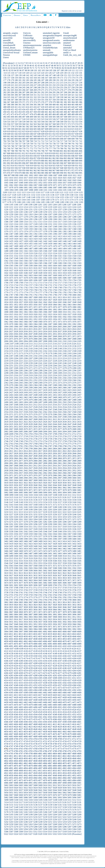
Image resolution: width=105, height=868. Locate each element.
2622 (26, 422)
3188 (55, 507)
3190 (65, 507)
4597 (60, 722)
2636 (16, 424)
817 (43, 153)
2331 (11, 378)
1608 (74, 266)
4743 (69, 744)
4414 (26, 695)
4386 (45, 690)
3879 (69, 612)
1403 (11, 236)
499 (31, 117)
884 (58, 161)
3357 (21, 534)
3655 (69, 578)
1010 (70, 175)
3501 (21, 556)
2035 (50, 331)
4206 (26, 663)
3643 (11, 578)
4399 (31, 693)
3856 (35, 610)
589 (54, 127)
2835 (50, 453)
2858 (6, 458)
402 (62, 105)
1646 (26, 273)
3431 (69, 544)
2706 (45, 434)
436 (31, 109)
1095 (16, 190)
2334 (26, 378)
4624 (35, 727)
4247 (69, 668)
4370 (45, 688)
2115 (50, 344)
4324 (55, 680)
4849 (40, 761)
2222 (26, 361)
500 (35, 117)
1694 (26, 280)
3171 (50, 505)
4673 (40, 734)
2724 (55, 436)
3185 (40, 507)
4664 (74, 732)
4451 (50, 700)
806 (81, 151)
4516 (55, 710)
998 (13, 175)
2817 (40, 451)
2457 (79, 395)
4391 (69, 690)
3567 (31, 566)
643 (20, 134)
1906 (45, 312)
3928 (74, 619)
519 (28, 119)
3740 (16, 593)
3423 (31, 544)
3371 (11, 536)
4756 (55, 746)
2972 (16, 475)
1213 (21, 207)
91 (7, 70)
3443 (50, 546)
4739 (50, 744)
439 (43, 109)
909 (73, 163)
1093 (7, 190)
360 (62, 100)
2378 (6, 385)
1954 (45, 319)
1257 (79, 212)
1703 (69, 280)
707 (24, 141)
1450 (6, 244)
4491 (11, 707)
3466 (6, 551)
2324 (55, 375)
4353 (40, 685)
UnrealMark (8, 43)
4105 (79, 646)
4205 (21, 663)
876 (28, 161)
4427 (11, 697)
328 (20, 97)
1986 (45, 324)
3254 (65, 517)
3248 (35, 517)
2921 (79, 466)
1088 (60, 188)
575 (81, 124)
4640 (35, 729)
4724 (55, 741)
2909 (21, 466)
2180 (55, 353)
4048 (35, 639)
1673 (79, 275)
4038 (65, 636)
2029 (21, 331)
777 (50, 148)
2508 (16, 405)
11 (33, 63)
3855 (31, 610)
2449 (40, 395)
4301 (21, 678)
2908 (16, 466)
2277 (60, 368)
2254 (26, 366)
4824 (74, 756)
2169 (79, 351)
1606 (65, 266)
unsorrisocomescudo (52, 43)
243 (16, 87)
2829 (21, 453)
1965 (21, 322)
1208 (74, 205)
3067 (11, 490)
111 (73, 70)
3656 (74, 578)
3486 (26, 553)
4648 (74, 729)
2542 (26, 410)
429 (5, 109)
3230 (26, 514)
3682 (45, 583)
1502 (26, 251)
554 (81, 122)
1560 (74, 258)
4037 (60, 636)
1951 (31, 319)
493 (9, 117)
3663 (31, 580)
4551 (69, 715)
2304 (35, 373)
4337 (40, 683)
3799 (69, 600)
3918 (26, 619)
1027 (74, 178)
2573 (21, 414)
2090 (6, 341)
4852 (55, 761)
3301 (60, 524)
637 (77, 131)
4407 (69, 693)
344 (81, 97)
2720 (35, 436)
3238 (65, 514)
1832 (74, 300)
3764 (55, 595)
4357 (60, 685)
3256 (74, 517)
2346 (6, 380)
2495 (31, 402)
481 (43, 114)
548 (58, 122)
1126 (4, 195)
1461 (60, 244)
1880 (74, 307)
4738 (45, 744)
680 (81, 136)
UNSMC (27, 55)
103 (43, 70)
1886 (26, 310)
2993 (40, 478)
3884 (16, 614)
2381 (21, 385)
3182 (26, 507)
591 (62, 127)
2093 (21, 341)
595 (77, 127)
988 (54, 173)
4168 (74, 656)
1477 (60, 246)
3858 (45, 610)
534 (5, 122)
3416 (74, 541)
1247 (31, 212)
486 (62, 114)
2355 (50, 380)
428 (81, 107)
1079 (16, 188)
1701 (60, 280)
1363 (50, 229)
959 (24, 170)
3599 (31, 571)
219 (5, 85)
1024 (60, 178)
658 (77, 134)
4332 (16, 683)
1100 (41, 190)
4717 (21, 741)
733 (43, 144)
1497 (79, 249)
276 (62, 90)
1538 (45, 256)
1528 (74, 253)
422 (58, 107)
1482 (6, 249)
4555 (11, 717)
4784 (35, 751)
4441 (79, 697)
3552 (35, 563)
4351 (31, 685)
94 (15, 70)
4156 (16, 656)
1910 (65, 312)
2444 (16, 395)
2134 (65, 346)
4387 (50, 690)
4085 (60, 644)
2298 (6, 373)
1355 (11, 229)
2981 (60, 475)
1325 (21, 224)
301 (77, 92)
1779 (50, 292)
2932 (55, 468)
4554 (6, 717)
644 (24, 134)
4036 (55, 636)
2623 (31, 422)
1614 (26, 268)
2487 (69, 400)
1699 (50, 280)
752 (35, 146)
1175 (76, 200)
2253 (21, 366)
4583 (69, 719)
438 (39, 109)
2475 (11, 400)
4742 (65, 744)
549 (62, 122)
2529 (40, 407)
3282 (45, 522)
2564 (55, 412)
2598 (65, 417)
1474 (45, 246)
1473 (40, 246)
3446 (65, 546)
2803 (50, 449)
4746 (6, 746)
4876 (16, 766)
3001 (79, 478)
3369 (79, 534)
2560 (35, 412)
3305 (79, 524)
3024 (35, 483)
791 (24, 151)
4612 (55, 724)
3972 (55, 627)
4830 (26, 758)
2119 (69, 344)
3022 (26, 483)
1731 (50, 285)
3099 (11, 495)
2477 (21, 400)
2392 (74, 385)
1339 (11, 227)
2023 (69, 329)
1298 (45, 219)
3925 (60, 619)
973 (77, 170)
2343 (69, 378)
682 (9, 139)
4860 (16, 763)
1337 (79, 224)
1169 (47, 200)
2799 (31, 449)
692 (46, 139)
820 (54, 153)
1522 (45, 253)
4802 (45, 754)
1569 (40, 261)
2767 (31, 444)
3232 (35, 514)
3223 (69, 512)
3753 (79, 593)
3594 (6, 571)
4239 (31, 668)
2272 (35, 368)
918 (28, 166)
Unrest (6, 57)
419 (46, 107)
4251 (11, 671)
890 (81, 161)
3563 (11, 566)
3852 (16, 610)
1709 (21, 283)
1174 (71, 200)
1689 (79, 278)
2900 (55, 463)
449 (81, 109)
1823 (31, 300)
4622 (26, 727)
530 (69, 119)
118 (20, 73)
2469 (60, 397)
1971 (50, 322)
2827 (11, 453)
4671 (31, 734)
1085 (45, 188)
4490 (6, 707)
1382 (65, 231)
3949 (21, 624)
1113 (24, 192)
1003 (36, 175)
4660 (55, 732)
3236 (55, 514)
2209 (40, 358)
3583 (31, 568)
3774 (26, 597)
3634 (45, 575)
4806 (65, 754)
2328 (74, 375)
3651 (50, 578)
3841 (40, 607)
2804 (55, 449)
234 (62, 85)
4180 (55, 658)
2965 (60, 473)
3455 (31, 549)
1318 (65, 222)
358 (54, 100)
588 (50, 127)
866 (69, 158)
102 (39, 70)
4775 (69, 749)
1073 (65, 185)
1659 (11, 275)
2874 (6, 461)
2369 (40, 383)
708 (28, 141)
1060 (79, 183)
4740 (55, 744)
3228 (16, 514)
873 (16, 161)
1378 (45, 231)
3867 (11, 612)
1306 (6, 222)
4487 (69, 705)
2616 (74, 419)
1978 (6, 324)
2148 (55, 349)
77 (49, 68)
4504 (74, 707)
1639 (69, 270)
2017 (40, 329)
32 (9, 66)
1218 (45, 207)
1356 (16, 229)
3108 (55, 495)
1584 (35, 263)
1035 (35, 180)
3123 (50, 497)
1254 (65, 212)
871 (9, 161)
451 (9, 112)
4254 (26, 671)
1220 (55, 207)
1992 (74, 324)
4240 (35, 668)
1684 (55, 278)
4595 (50, 722)
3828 (55, 605)
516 (16, 119)
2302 (26, 373)
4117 (59, 649)
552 (73, 122)
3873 (40, 612)
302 (81, 92)
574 (77, 124)
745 (9, 146)
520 (31, 119)
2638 (26, 424)
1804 (16, 297)
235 (65, 85)
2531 (50, 407)
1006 (50, 175)
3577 (79, 566)
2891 (11, 463)
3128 (74, 497)
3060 (55, 488)
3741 (21, 593)
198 (5, 83)
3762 (45, 595)
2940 (16, 471)
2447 (31, 395)
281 (81, 90)
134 (80, 73)
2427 (11, 392)
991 (65, 173)
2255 (31, 366)
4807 (69, 754)
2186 (6, 356)
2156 (16, 351)
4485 (60, 705)
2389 (60, 385)
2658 (45, 427)
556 (9, 124)
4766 (26, 749)
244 (20, 87)
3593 (79, 568)
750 (28, 146)
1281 (40, 217)
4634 (6, 729)
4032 (35, 636)
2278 (65, 368)
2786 (45, 446)
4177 (40, 658)
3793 (40, 600)
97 (23, 70)
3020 (16, 483)
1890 (45, 310)
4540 (16, 715)
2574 (26, 414)
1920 (35, 314)
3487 (31, 553)
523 (43, 119)
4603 (11, 724)
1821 (21, 300)
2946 (45, 471)
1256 (74, 212)
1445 (60, 241)
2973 (21, 475)
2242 (45, 363)
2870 (65, 458)
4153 (79, 654)
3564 (16, 566)
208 (43, 83)
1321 (79, 222)
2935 (69, 468)
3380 (55, 536)
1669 (60, 275)
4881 (40, 766)
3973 (60, 627)
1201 (40, 205)
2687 (31, 431)
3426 (45, 544)
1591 (69, 263)
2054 (65, 334)
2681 (79, 429)
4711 (69, 739)
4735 (31, 744)
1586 (45, 263)
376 (43, 102)
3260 (16, 519)
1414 (65, 236)
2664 (74, 427)
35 (17, 66)
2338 (45, 378)
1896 (74, 310)
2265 (79, 366)
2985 (79, 475)
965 (46, 170)
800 (58, 151)
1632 (35, 270)
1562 (6, 261)
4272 (35, 673)
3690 (6, 585)
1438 (26, 241)
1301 (60, 219)
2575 (31, 414)
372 (28, 102)
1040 (60, 180)
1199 (30, 205)
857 (35, 158)
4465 (40, 702)
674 (58, 136)
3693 (21, 585)
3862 (65, 610)
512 (81, 117)
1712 (35, 283)
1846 (65, 302)
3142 (65, 500)
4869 (60, 763)
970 (65, 170)
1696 (35, 280)
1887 (31, 310)
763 (77, 146)
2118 (64, 344)
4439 (69, 697)
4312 (74, 678)
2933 (60, 468)
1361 (40, 229)
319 (65, 95)
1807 (31, 297)
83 (66, 68)
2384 (35, 385)
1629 (21, 270)
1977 (79, 322)
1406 (26, 236)
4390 (65, 690)
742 (77, 144)
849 (5, 158)
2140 (16, 349)
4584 (74, 719)
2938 (6, 471)
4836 (55, 758)
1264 (35, 214)
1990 (65, 324)
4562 (45, 717)
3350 (65, 532)
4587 (11, 722)
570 (62, 124)
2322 (45, 375)
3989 (60, 629)
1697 (40, 280)
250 (43, 87)
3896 (74, 614)
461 (46, 112)
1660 (16, 275)
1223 (69, 207)
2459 (11, 397)
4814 (26, 756)
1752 (74, 288)
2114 (45, 344)
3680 (35, 583)
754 (43, 146)
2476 (16, 400)
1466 (6, 246)
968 (58, 170)
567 (50, 124)
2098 (45, 341)
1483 (11, 249)
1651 (50, 273)
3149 (21, 502)
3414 (65, 541)
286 (20, 92)
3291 (11, 524)
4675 (50, 734)
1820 (16, 300)
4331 (11, 683)
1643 (11, 273)
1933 (21, 317)
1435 (11, 241)
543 (39, 122)
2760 (74, 441)
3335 (69, 529)
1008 (60, 175)
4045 (21, 639)
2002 (45, 327)
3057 (40, 488)
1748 (55, 288)
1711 (30, 283)
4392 (74, 690)
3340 (16, 532)
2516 (55, 405)
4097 (40, 646)
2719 (31, 436)
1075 (74, 185)
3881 (79, 612)
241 (9, 87)
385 (77, 102)
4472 (74, 702)
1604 (55, 266)
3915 (11, 619)
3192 (74, 507)
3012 (55, 480)
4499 (50, 707)
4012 (16, 634)
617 (81, 129)
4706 (45, 739)
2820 (55, 451)
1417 (79, 236)
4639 (31, 729)
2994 (45, 478)
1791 (31, 295)
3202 (45, 510)
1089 (65, 188)
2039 (69, 331)
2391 (69, 385)
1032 (21, 180)
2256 (35, 366)
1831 (69, 300)
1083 (35, 188)
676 (65, 136)
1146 (19, 197)
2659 (50, 427)
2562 (45, 412)
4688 (35, 736)
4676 (55, 734)
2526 (26, 407)
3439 (31, 546)
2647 (69, 424)
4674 (45, 734)
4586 (6, 722)
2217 (79, 358)
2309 (60, 373)
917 (24, 166)
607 (43, 129)
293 (46, 92)
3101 (21, 495)
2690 (45, 431)
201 (16, 83)
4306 (45, 678)
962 (35, 170)
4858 (6, 763)
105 (51, 70)
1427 (50, 239)
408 (5, 107)
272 (46, 90)
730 (31, 144)
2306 (45, 373)
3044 (55, 485)
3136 (35, 500)
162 (28, 78)
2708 (55, 434)
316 (54, 95)
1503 (31, 251)
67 (22, 68)
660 (5, 136)
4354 (45, 685)
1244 (16, 212)
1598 (26, 266)
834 (28, 156)
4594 (45, 722)
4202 (6, 663)
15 (44, 63)
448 (77, 109)
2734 (26, 439)
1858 (45, 305)
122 (35, 73)
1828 (55, 300)
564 (39, 124)
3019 (11, 483)
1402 (6, 236)
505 (54, 117)
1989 (60, 324)
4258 (45, 671)
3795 (50, 600)
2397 (21, 388)
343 (77, 97)
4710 (65, 739)
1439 (31, 241)
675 (62, 136)
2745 (79, 439)
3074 (45, 490)
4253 (21, 671)
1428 (55, 239)
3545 (79, 561)
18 (52, 63)
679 (77, 136)
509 (69, 117)
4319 (31, 680)
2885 (60, 461)
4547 (50, 715)
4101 (60, 646)
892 (9, 163)
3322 (6, 529)
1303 (69, 219)
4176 (35, 658)
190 (54, 80)
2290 (45, 370)
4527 (31, 712)
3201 (40, 510)
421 (54, 107)
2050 (45, 334)
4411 (11, 695)
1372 (16, 231)
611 (58, 129)
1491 (50, 249)
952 (77, 168)
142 (31, 75)
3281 (40, 522)
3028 (55, 483)
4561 (40, 717)
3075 (50, 490)
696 (62, 139)
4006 (65, 632)
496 (20, 117)
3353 (79, 532)
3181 (21, 507)
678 (73, 136)
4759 (69, 746)
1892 (55, 310)
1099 (36, 190)
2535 (69, 407)
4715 (11, 741)
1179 (14, 202)
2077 (21, 339)
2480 (35, 400)
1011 (75, 175)
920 (35, 166)
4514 (45, 710)
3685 (60, 583)
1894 (65, 310)
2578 (45, 414)
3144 (74, 500)
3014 (65, 480)
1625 (79, 268)
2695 (69, 431)
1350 (65, 227)
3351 (69, 532)
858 (39, 158)
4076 (16, 644)
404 (69, 105)
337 (54, 97)
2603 (11, 419)
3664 (35, 580)
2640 (35, 424)
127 (54, 73)
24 (68, 63)
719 (69, 141)
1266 (45, 214)
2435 (50, 392)
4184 (74, 658)
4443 (11, 700)
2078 (26, 339)
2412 (16, 390)
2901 (60, 463)
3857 (40, 610)
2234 (6, 363)
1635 (50, 270)
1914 (6, 314)
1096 (21, 190)
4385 (40, 690)
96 (20, 70)
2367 (31, 383)
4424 (74, 695)
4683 (11, 736)
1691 (11, 280)
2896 (35, 463)
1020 (40, 178)
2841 (79, 453)
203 (24, 83)
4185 (79, 658)
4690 (45, 736)
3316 (55, 527)
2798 (26, 449)
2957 (21, 473)
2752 (35, 441)
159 (16, 78)
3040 (35, 485)
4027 (11, 636)
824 (69, 153)
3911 (69, 617)
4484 (55, 705)
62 (9, 68)
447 (73, 109)
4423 (69, 695)
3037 (21, 485)
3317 (60, 527)
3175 (69, 505)
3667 (50, 580)
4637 (21, 729)
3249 (40, 517)
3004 (16, 480)
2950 (65, 471)
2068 (55, 336)
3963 (11, 627)
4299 (11, 678)
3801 (79, 600)
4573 (21, 719)
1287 (69, 217)
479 (35, 114)
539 (24, 122)
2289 (40, 370)
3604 (55, 571)
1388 (16, 234)
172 (65, 78)
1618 (45, 268)
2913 (40, 466)
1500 (16, 251)
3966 (26, 627)
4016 (35, 634)
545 (46, 122)
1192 (76, 202)
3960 (74, 624)
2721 (40, 436)
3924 (55, 619)
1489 (40, 249)
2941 (21, 471)
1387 (11, 234)
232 (54, 85)
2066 (45, 336)
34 (14, 66)
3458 (45, 549)
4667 (11, 734)
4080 (35, 644)
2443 (11, 395)
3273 (79, 519)
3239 (69, 514)
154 (77, 75)
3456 (35, 549)
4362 (6, 688)
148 (54, 75)
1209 (79, 205)
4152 (74, 654)
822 (62, 153)
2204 (16, 358)
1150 (38, 197)
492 (5, 117)
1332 (55, 224)
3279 (31, 522)
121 (31, 73)
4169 (79, 656)
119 (24, 73)
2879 (31, 461)
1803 (11, 297)
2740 (55, 439)
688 (31, 139)
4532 (55, 712)
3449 (79, 546)
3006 (26, 480)
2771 (50, 444)
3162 (6, 505)
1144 (9, 197)
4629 (60, 727)
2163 (50, 351)
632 (58, 131)
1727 (31, 285)
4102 (65, 646)
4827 (11, 758)
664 (20, 136)
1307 (11, 222)
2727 (69, 436)
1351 (69, 227)
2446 (26, 395)
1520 (35, 253)
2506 (6, 405)
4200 (74, 661)
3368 (74, 534)
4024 (74, 634)
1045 (6, 183)
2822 (65, 451)
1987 (50, 324)
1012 (79, 175)
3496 (74, 553)
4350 (26, 685)
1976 (74, 322)
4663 (69, 732)
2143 (31, 349)
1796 (55, 295)
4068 (55, 641)
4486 (65, 705)
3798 (65, 600)
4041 (79, 636)
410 (12, 107)
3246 (26, 517)
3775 (31, 597)
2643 (50, 424)
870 (5, 161)
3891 (50, 614)
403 (65, 105)
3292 (16, 524)
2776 (74, 444)
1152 (47, 197)
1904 (35, 312)
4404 (55, 693)
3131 (11, 500)
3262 (26, 519)
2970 (6, 475)
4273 (40, 673)
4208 (35, 663)
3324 (16, 529)
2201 (79, 356)
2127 (31, 346)
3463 (69, 549)
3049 (79, 485)
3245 (21, 517)
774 (39, 148)
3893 (60, 614)
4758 (65, 746)
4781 (21, 751)
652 (54, 134)
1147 (24, 197)
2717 (21, 436)
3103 (31, 495)
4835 (50, 758)
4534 (65, 712)
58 (79, 66)
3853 (21, 610)
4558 (26, 717)
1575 (69, 261)
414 (28, 107)
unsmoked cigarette (51, 33)
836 (35, 156)
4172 (16, 658)
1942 (65, 317)
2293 (60, 370)
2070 (65, 336)
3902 (26, 617)
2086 (65, 339)
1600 (35, 266)
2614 (65, 419)
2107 (11, 344)
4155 (11, 656)
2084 (55, 339)
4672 (35, 734)
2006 (65, 327)
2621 (21, 422)
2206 (26, 358)
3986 (45, 629)
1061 (6, 185)
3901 (21, 617)
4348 (16, 685)
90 (4, 70)
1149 (33, 197)
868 (77, 158)
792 (28, 151)
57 (76, 66)
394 (31, 105)
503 (46, 117)
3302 (65, 524)
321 (73, 95)
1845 (60, 302)
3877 (60, 612)
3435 (11, 546)
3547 (11, 563)
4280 (74, 673)
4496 (35, 707)
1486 (26, 249)
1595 (11, 266)
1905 (40, 312)
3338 (6, 532)
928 (65, 166)
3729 (40, 590)
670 (43, 136)
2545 (40, 410)
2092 (16, 341)
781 (65, 148)
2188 (16, 356)
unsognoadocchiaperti (52, 35)
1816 (74, 297)
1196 (16, 205)
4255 (31, 671)
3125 (59, 497)
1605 (60, 266)
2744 (74, 439)
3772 (16, 597)
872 (12, 161)
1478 (65, 246)
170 (58, 78)
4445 (21, 700)
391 (20, 105)
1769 (79, 290)
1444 (55, 241)
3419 (11, 544)
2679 (69, 429)
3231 (31, 514)
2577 (40, 414)
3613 (21, 573)
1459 (50, 244)
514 (9, 119)
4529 (40, 712)
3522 (45, 558)
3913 (79, 617)
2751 (31, 441)
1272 (74, 214)
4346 (6, 685)
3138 (45, 500)
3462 (65, 549)
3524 (55, 558)
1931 (11, 317)
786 (5, 151)
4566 (65, 717)
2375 (69, 383)
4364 (16, 688)
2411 (11, 390)
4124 (16, 651)
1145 (14, 197)
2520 (74, 405)
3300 (55, 524)
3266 (45, 519)
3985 (40, 629)
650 (46, 134)
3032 (74, 483)
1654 (65, 273)
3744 (35, 593)
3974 (65, 627)
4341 (60, 683)
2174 (26, 353)
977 (12, 173)
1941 (60, 317)
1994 (6, 327)
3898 (6, 617)
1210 (6, 207)
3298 (45, 524)
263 (12, 90)
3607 (69, 571)
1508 (55, 251)
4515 (50, 710)
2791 (69, 446)
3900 (16, 617)
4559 (31, 717)
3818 (6, 605)
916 (20, 166)
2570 (6, 414)
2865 (40, 458)
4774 (65, 749)
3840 (35, 607)
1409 (40, 236)
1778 (45, 292)
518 (24, 119)
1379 (50, 231)
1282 (45, 217)
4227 (50, 666)
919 (31, 166)
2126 (26, 346)
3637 (60, 575)
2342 (65, 378)
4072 (74, 641)
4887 (69, 766)
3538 (45, 561)
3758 (26, 595)
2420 (55, 390)
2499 (50, 402)
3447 (69, 546)
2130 (45, 346)
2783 (31, 446)
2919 (69, 466)
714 (50, 141)
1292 (16, 219)
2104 (74, 341)
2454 (65, 395)
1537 (40, 256)
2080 (35, 339)
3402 (6, 541)
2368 (35, 383)
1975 (69, 322)
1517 (21, 253)
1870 (26, 307)
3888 (35, 614)
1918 (26, 314)
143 (35, 75)
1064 (21, 185)
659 (81, 134)
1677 (21, 278)
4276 (55, 673)
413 (24, 107)
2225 (40, 361)
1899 (11, 312)
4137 (79, 651)
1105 (65, 190)
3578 (6, 568)
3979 (11, 629)
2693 (60, 431)
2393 (79, 385)
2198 (65, 356)
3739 (11, 593)
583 (31, 127)
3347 (50, 532)
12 (35, 63)
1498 (6, 251)
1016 (21, 178)
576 (5, 127)
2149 (60, 349)
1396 (55, 234)
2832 (35, 453)
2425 (79, 390)
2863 (31, 458)
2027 (11, 331)
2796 (16, 449)
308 (24, 95)
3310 (26, 527)
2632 (74, 422)
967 (54, 170)
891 (5, 163)
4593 (40, 722)
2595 (50, 417)
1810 (45, 297)
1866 (6, 307)
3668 (55, 580)
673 (54, 136)
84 (68, 68)
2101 (60, 341)
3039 (31, 485)
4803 (50, 754)
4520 (74, 710)
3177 (79, 505)
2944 (35, 471)
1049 (26, 183)
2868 (55, 458)
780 (62, 148)
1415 (69, 236)
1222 (65, 207)
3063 (69, 488)
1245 (21, 212)
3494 (65, 553)
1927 (69, 314)
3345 (40, 532)
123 (39, 73)
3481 (79, 551)
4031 (31, 636)
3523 (50, 558)
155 (81, 75)
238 (77, 85)
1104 (60, 190)
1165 (28, 200)
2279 (69, 368)
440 (46, 109)
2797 (21, 449)
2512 (35, 405)
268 (31, 90)
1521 (40, 253)
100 (32, 70)
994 (77, 173)
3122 (45, 497)
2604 (16, 419)
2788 (55, 446)
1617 (40, 268)
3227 (11, 514)
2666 (6, 429)
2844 (16, 456)
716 (58, 141)
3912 (74, 617)
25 (71, 63)
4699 (11, 739)
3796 (55, 600)
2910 (26, 466)
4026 (6, 636)
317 (58, 95)
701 (81, 139)
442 (54, 109)
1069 (45, 185)
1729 (40, 285)
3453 (21, 549)
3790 (26, 600)
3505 (40, 556)
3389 (21, 539)
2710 (65, 434)
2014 (26, 329)
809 (12, 153)
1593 (79, 263)
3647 (31, 578)
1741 (21, 288)
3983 (31, 629)
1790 (26, 295)
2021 (60, 329)
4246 (65, 668)
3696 (35, 585)
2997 (60, 478)
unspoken (47, 45)
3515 (11, 558)
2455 (69, 395)
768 (16, 148)
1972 (55, 322)
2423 (69, 390)
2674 (45, 429)
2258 (45, 366)
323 (81, 95)
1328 (35, 224)
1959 (69, 319)
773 (35, 148)
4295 (69, 675)
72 (36, 68)
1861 (60, 305)
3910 (65, 617)
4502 (65, 707)
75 (44, 68)
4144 (35, 654)
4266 (6, 673)
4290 (45, 675)
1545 (79, 256)
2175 (31, 353)
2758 (65, 441)
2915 (50, 466)
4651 (11, 732)
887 (69, 161)
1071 (55, 185)
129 (61, 73)
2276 (55, 368)
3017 (79, 480)
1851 (11, 305)
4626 (45, 727)
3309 (21, 527)
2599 (69, 417)
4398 (26, 693)
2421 (60, 390)
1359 (31, 229)
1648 (35, 273)
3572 (55, 566)
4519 (69, 710)
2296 (74, 370)
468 (73, 112)
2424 (74, 390)
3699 (50, 585)
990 (62, 173)
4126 (26, 651)
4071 (69, 641)
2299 (11, 373)
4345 (79, 683)
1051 (35, 183)
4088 (74, 644)
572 (69, 124)
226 (31, 85)
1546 (6, 258)
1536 (35, 256)
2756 (55, 441)
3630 (26, 575)
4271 (31, 673)
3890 (45, 614)
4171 (11, 658)
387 (5, 105)
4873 (79, 763)
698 (69, 139)
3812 (55, 602)
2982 (65, 475)
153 (73, 75)
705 (16, 141)
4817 (40, 756)
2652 (16, 427)
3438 (26, 546)
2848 (35, 456)
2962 (45, 473)
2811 (11, 451)
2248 (74, 363)
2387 (50, 385)
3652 (55, 578)
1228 (16, 209)
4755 (50, 746)
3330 (45, 529)
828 (5, 156)
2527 (31, 407)
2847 (31, 456)
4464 (35, 702)
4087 (69, 644)
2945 (40, 471)
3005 (21, 480)
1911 (69, 312)
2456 (74, 395)
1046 (11, 183)
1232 (35, 209)
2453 (60, 395)
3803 (11, 602)
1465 (79, 244)
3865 (79, 610)
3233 (40, 514)
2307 (50, 373)
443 (58, 109)
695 (58, 139)
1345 (40, 227)
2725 (60, 436)
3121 (40, 497)
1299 (50, 219)
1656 (74, 273)
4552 (74, 715)
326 (12, 97)
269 (35, 90)
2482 (45, 400)
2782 (26, 446)
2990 (26, 478)
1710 (26, 283)
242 (12, 87)
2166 (65, 351)
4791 (69, 751)
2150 (65, 349)
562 (31, 124)
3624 (74, 573)
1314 (45, 222)
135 (5, 75)
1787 (11, 295)
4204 (16, 663)
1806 (26, 297)
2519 (69, 405)
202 (20, 83)
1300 (55, 219)
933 (5, 168)
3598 (26, 571)
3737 (79, 590)
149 (58, 75)
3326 (26, 529)
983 (35, 173)
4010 (6, 634)
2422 (65, 390)
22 (62, 63)
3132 (16, 500)
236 (69, 85)
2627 (50, 422)
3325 (21, 529)
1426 (45, 239)
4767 (31, 749)
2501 (60, 402)
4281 (79, 673)
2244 (55, 363)
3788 (16, 600)
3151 (31, 502)
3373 (21, 536)
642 (16, 134)
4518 (65, 710)
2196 (55, 356)
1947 (11, 319)
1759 (31, 290)
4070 (65, 641)
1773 (21, 292)
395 (35, 105)
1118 (47, 192)
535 (9, 122)
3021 (21, 483)
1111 (14, 192)
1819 (11, 300)
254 (58, 87)
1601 (40, 266)
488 (69, 114)
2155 (11, 351)
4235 (11, 668)
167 (46, 78)
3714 (45, 588)
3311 (30, 527)
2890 (6, 463)
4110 (26, 649)
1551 (31, 258)
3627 (11, 575)
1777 (40, 292)
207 (39, 83)
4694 (65, 736)
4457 (79, 700)
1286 (65, 217)
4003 (50, 632)
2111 (31, 344)
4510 (26, 710)
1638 (65, 270)
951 (73, 168)
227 (35, 85)
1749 (60, 288)
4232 (74, 666)
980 (24, 173)
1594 (6, 266)
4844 (16, 761)
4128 (35, 651)
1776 (35, 292)
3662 (26, 580)
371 (24, 102)
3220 (55, 512)
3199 (31, 510)
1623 (69, 268)
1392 (35, 234)
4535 (69, 712)
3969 (40, 627)
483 (50, 114)
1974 (65, 322)
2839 (69, 453)
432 (16, 109)
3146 (6, 502)
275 (58, 90)
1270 (65, 214)
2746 (6, 441)
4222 (26, 666)
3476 (55, 551)
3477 (60, 551)
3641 (79, 575)
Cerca (26, 15)
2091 (11, 341)
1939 (50, 317)
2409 (79, 388)
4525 (21, 712)
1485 (21, 249)
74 (41, 68)
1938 (45, 317)
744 (5, 146)
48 (52, 66)
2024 (74, 329)
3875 (50, 612)
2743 (69, 439)
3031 (69, 483)
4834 (45, 758)
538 (20, 122)
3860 (55, 610)
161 (24, 78)
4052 (55, 639)
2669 (21, 429)
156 (5, 78)
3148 (16, 502)
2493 (21, 402)
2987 (11, 478)
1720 (74, 283)
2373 (60, 383)
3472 (35, 551)
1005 (45, 175)
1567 (31, 261)
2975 (31, 475)
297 (62, 92)
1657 (79, 273)
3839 (31, 607)
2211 (50, 358)
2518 (65, 405)
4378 (6, 690)
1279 (31, 217)
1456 (35, 244)
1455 (31, 244)
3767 (69, 595)
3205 (60, 510)
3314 (45, 527)
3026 (45, 483)
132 (73, 73)
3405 (21, 541)
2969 (79, 473)
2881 (40, 461)
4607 (31, 724)
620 (12, 131)
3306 (6, 527)
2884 (55, 461)
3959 (69, 624)
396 (39, 105)
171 (62, 78)
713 (46, 141)
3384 (74, 536)
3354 (6, 534)
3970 (45, 627)
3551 (31, 563)
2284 (16, 370)
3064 (74, 488)
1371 (11, 231)
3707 (11, 588)
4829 (21, 758)
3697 (40, 585)
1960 (74, 319)
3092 (55, 492)
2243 (50, 363)
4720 (35, 741)
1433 (79, 239)
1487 (31, 249)
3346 (45, 532)
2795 (11, 449)
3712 (35, 588)
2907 (11, 466)
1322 (6, 224)
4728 (74, 741)
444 (62, 109)
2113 (40, 344)
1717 (60, 283)
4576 (35, 719)
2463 (31, 397)
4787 (50, 751)
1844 (55, 302)
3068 (16, 490)
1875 (50, 307)
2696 (74, 431)
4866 (45, 763)
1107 (74, 190)
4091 (11, 646)
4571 (11, 719)
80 (58, 68)
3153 (40, 502)
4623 (31, 727)
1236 (55, 209)
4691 (50, 736)
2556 (16, 412)
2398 (26, 388)
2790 (65, 446)
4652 (16, 732)
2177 (40, 353)
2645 (60, 424)
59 (82, 66)
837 (39, 156)
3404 (16, 541)
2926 (26, 468)
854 (24, 158)
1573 (60, 261)
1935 (31, 317)
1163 (19, 200)
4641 (40, 729)
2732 (16, 439)
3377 (40, 536)
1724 (16, 285)
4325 (60, 680)
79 (55, 68)
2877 (21, 461)
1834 (6, 302)
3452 (16, 549)
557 (12, 124)
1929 (79, 314)
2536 (74, 407)
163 (31, 78)
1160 (4, 200)
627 (39, 131)
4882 (45, 766)
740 (69, 144)
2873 (79, 458)
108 (62, 70)
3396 (55, 539)
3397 (60, 539)
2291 (50, 370)
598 (9, 129)
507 (62, 117)
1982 (26, 324)
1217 (40, 207)
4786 (45, 751)
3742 (26, 593)
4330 (6, 683)
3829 (60, 605)
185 (35, 80)
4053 (60, 639)
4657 (40, 732)
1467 (11, 246)
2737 (40, 439)
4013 (21, 634)
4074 (6, 644)
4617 (79, 724)
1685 (60, 278)
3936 (35, 622)
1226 (6, 209)
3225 (79, 512)
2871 (69, 458)
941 (35, 168)
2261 (60, 366)
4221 (21, 666)
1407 (31, 236)
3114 (6, 497)
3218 (45, 512)
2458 (6, 397)
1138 (62, 195)
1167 (38, 200)
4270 (26, 673)
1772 (16, 292)
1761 (40, 290)
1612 (16, 268)
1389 (21, 234)
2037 (60, 331)
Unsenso (27, 43)
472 (9, 114)
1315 (50, 222)
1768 (74, 290)
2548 (55, 410)
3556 (55, 563)
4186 (6, 661)
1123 (71, 192)
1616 (35, 268)
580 (20, 127)
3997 (21, 632)
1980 (16, 324)
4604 (16, 724)
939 (28, 168)
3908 (55, 617)
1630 (26, 270)
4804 (55, 754)
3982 (26, 629)
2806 (65, 449)
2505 (79, 402)
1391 (31, 234)
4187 (11, 661)
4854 (65, 761)
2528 (35, 407)
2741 (60, 439)
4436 (55, 697)
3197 (21, 510)
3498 (6, 556)
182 (24, 80)
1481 (79, 246)
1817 (79, 297)
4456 (74, 700)
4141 (21, 654)
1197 (21, 205)
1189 (62, 202)
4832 (35, 758)
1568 (35, 261)
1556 (55, 258)
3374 (26, 536)
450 (5, 112)
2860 (16, 458)
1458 (45, 244)
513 (5, 119)
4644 (55, 729)
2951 (69, 471)
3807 (31, 602)
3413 (60, 541)
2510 (26, 405)
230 (46, 85)
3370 (6, 536)
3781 (60, 597)
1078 (11, 188)
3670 (65, 580)
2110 (26, 344)
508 (65, 117)
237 (73, 85)
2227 (50, 361)
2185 (79, 353)
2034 (45, 331)
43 (39, 66)
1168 (43, 200)
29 (81, 63)
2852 (55, 456)
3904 (35, 617)
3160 (74, 502)
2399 (31, 388)
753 (39, 146)
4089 (79, 644)
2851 (50, 456)
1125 (80, 192)
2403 (50, 388)
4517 (60, 710)
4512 (35, 710)
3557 (60, 563)
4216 (74, 663)
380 (58, 102)
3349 (60, 532)
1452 (16, 244)
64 (14, 68)
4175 (31, 658)
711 (39, 141)
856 (31, 158)
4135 (69, 651)
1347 (50, 227)
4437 (60, 697)
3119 (30, 497)
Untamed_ (68, 45)
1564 (16, 261)
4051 (50, 639)
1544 (74, 256)
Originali (17, 15)
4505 (79, 707)
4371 (50, 688)
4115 (50, 649)
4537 (79, 712)
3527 (69, 558)
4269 (21, 673)
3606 (65, 571)
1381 (60, 231)
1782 (65, 292)
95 (18, 70)
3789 (21, 600)
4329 (79, 680)
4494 (26, 707)
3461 (60, 549)
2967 (69, 473)
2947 (50, 471)
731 (35, 144)
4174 (26, 658)
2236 (16, 363)
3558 (65, 563)
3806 (26, 602)
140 (24, 75)
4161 (40, 656)
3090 (45, 492)
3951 (31, 624)
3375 (31, 536)
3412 (55, 541)
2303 (31, 373)
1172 (62, 200)
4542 (26, 715)
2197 (60, 356)
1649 (40, 273)
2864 (35, 458)
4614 (65, 724)
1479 (69, 246)
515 (12, 119)
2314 (6, 375)
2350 (26, 380)
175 (77, 78)
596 (81, 127)
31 (6, 66)
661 (9, 136)
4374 (65, 688)
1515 (11, 253)
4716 (16, 741)
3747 (50, 593)
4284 (16, 675)
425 (69, 107)
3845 (60, 607)
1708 (16, 283)
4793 (79, 751)
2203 (11, 358)
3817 (79, 602)
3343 (31, 532)
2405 (60, 388)
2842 (6, 456)
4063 (31, 641)
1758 (26, 290)
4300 (16, 678)
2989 (21, 478)
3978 (6, 629)
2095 (31, 341)
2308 (55, 373)
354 (39, 100)
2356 (55, 380)
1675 (11, 278)
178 (9, 80)
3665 (40, 580)
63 (12, 68)
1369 (79, 229)
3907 (50, 617)
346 (9, 100)
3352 (74, 532)
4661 (60, 732)
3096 (74, 492)
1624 (74, 268)
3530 (6, 561)
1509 (60, 251)
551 (69, 122)
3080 (74, 490)
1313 (40, 222)
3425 (40, 544)
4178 (45, 658)
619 (9, 131)
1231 (31, 209)
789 (16, 151)
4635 (11, 729)
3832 (74, 605)
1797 (60, 295)
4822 (65, 756)
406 (77, 105)
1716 (55, 283)
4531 (50, 712)
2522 (6, 407)
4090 (6, 646)
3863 (69, 610)
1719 (69, 283)
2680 (74, 429)
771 (28, 148)
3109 (60, 495)
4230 (65, 666)
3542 (65, 561)
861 (50, 158)
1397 (60, 234)
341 (69, 97)
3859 (50, 610)
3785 (79, 597)
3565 (21, 566)
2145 (40, 349)
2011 (11, 329)
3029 (60, 483)
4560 (35, 717)
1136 (52, 195)
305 (12, 95)
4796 (16, 754)
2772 (55, 444)
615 (73, 129)
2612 (55, 419)
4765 (21, 749)
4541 (21, 715)
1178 (9, 202)
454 (20, 112)
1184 (38, 202)
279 (73, 90)
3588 (55, 568)
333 (39, 97)
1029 (6, 180)
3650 (45, 578)
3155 (50, 502)
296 (58, 92)
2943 (31, 471)
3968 (35, 627)
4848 (35, 761)
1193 (81, 202)
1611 (11, 268)
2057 (79, 334)
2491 (11, 402)
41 (33, 66)
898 (31, 163)
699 (73, 139)
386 (81, 102)
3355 (11, 534)
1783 (69, 292)
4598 (65, 722)
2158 (26, 351)
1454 (26, 244)
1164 (24, 200)
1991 (69, 324)
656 (69, 134)
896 (24, 163)
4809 (79, 754)
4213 (60, 663)
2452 (55, 395)
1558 (65, 258)
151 (65, 75)
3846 (65, 607)
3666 (45, 580)
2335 (31, 378)
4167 (69, 656)
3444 (55, 546)
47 (49, 66)
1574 (65, 261)
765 (5, 148)
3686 (65, 583)
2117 (59, 344)
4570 (6, 719)
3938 (45, 622)
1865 (79, 305)
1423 (31, 239)
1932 (16, 317)
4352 (35, 685)
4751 (31, 746)
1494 (65, 249)
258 (73, 87)
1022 (50, 178)
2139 (11, 349)
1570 (45, 261)
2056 (74, 334)
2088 (74, 339)
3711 (30, 588)
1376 (35, 231)
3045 (60, 485)
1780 (55, 292)
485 (58, 114)
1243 (11, 212)
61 (6, 68)
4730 (6, 744)
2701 (21, 434)
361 (65, 100)
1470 (26, 246)
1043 (74, 180)
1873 (40, 307)
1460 (55, 244)
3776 (35, 597)
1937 (40, 317)
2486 (65, 400)
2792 (74, 446)
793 (31, 151)
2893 (21, 463)
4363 (11, 688)
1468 (16, 246)
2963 (50, 473)
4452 (55, 700)
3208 (74, 510)
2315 (11, 375)
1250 (45, 212)
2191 (31, 356)
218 (81, 83)
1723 (11, 285)
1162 (14, 200)
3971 (50, 627)
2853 (60, 456)
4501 (60, 707)
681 (5, 139)
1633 (40, 270)
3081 (79, 490)
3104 (36, 495)
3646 (26, 578)
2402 (45, 388)
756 (50, 146)
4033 (40, 636)
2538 (6, 410)
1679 (31, 278)
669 (39, 136)
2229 (60, 361)
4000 (35, 632)
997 (9, 175)
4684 (16, 736)
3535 (31, 561)
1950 (26, 319)
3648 (35, 578)
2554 (6, 412)
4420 (55, 695)
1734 (65, 285)
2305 (40, 373)
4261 (60, 671)
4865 (40, 763)
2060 (16, 336)
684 (16, 139)
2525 (21, 407)
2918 (65, 466)
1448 (74, 241)
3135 (31, 500)
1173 (67, 200)
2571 (11, 414)
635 (69, 131)
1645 (21, 273)
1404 (16, 236)
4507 (11, 710)
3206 (65, 510)
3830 (65, 605)
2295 (69, 370)
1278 (26, 217)
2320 (35, 375)
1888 (35, 310)
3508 (55, 556)
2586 (6, 417)
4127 (31, 651)
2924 (16, 468)
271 (43, 90)
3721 (79, 588)
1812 (55, 297)
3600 (35, 571)
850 (9, 158)
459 (39, 112)
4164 (55, 656)
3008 (35, 480)
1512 (74, 251)
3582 (26, 568)
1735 (69, 285)
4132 (55, 651)
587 (46, 127)
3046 (65, 485)
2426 (6, 392)
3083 (11, 492)
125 (46, 73)
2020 (55, 329)
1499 (11, 251)
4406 (65, 693)
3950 (26, 624)
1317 (60, 222)
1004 (41, 175)
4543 (31, 715)
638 (81, 131)
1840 (35, 302)
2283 (11, 370)
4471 (69, 702)
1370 (6, 231)
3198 (26, 510)
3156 (55, 502)
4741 (60, 744)
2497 (40, 402)
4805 (60, 754)
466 (65, 112)
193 (65, 80)
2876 (16, 461)
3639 (69, 575)
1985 (40, 324)
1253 (60, 212)
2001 (40, 327)
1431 (69, 239)
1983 (31, 324)
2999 (69, 478)
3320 (74, 527)
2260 (55, 366)
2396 (16, 388)
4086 (65, 644)
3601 (40, 571)
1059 (74, 183)
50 (58, 66)
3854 (26, 610)
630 (50, 131)
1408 (35, 236)
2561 (40, 412)
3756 (16, 595)
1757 (21, 290)
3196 (16, 510)
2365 (21, 383)
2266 (6, 368)
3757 (21, 595)
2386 (45, 385)
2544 (35, 410)
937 (20, 168)
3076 (55, 490)
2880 (35, 461)
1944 (74, 317)
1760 (35, 290)
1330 (45, 224)
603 (28, 129)
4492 (16, 707)
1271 (69, 214)
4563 (50, 717)
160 (20, 78)
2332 (16, 378)
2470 (65, 397)
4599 (69, 722)
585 (39, 127)
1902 (26, 312)
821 (58, 153)
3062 (65, 488)
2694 (65, 431)
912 (5, 166)
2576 (35, 414)
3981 (21, 629)
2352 (35, 380)
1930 (6, 317)
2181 (60, 353)
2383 (31, 385)
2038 (65, 331)
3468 (16, 551)
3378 (45, 536)
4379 (11, 690)
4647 (69, 729)
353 (35, 100)
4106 (7, 649)
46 (47, 66)
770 (24, 148)
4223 (31, 666)
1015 (16, 178)
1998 (26, 327)
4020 (55, 634)
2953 (79, 471)
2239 (31, 363)
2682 (6, 431)
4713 (79, 739)
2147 (50, 349)
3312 (35, 527)
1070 (50, 185)
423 (62, 107)
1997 (21, 327)
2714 (6, 436)
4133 (60, 651)
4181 (60, 658)
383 (69, 102)
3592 (74, 568)
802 (65, 151)
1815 (69, 297)
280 (77, 90)
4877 (21, 766)
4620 (16, 727)
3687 (69, 583)
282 (5, 92)
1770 (6, 292)
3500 (16, 556)
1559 (69, 258)
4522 (6, 712)
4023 (69, 634)
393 (28, 105)
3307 (11, 527)
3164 (16, 505)
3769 (79, 595)
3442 (45, 546)
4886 (65, 766)
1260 (16, 214)
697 (65, 139)
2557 (21, 412)
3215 (31, 512)
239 (81, 85)
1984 (35, 324)
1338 (6, 227)
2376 (74, 383)
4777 (79, 749)
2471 (69, 397)
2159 (31, 351)
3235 (50, 514)
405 (73, 105)
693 (50, 139)
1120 (57, 192)
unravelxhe (8, 38)
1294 (26, 219)
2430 (26, 392)
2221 (21, 361)
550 (65, 122)
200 (12, 83)
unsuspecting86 (70, 35)
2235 (11, 363)
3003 (11, 480)
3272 (74, 519)
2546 (45, 410)
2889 (79, 461)
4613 (60, 724)
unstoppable (48, 53)
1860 (55, 305)
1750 (65, 288)
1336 (74, 224)
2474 (6, 400)
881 (46, 161)
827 (81, 153)
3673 (79, 580)
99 (29, 70)
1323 (11, 224)
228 (39, 85)
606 (39, 129)
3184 (35, 507)
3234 (45, 514)
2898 (45, 463)
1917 (21, 314)
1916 (16, 314)
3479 (69, 551)
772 (31, 148)
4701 (21, 739)
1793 (40, 295)
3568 (35, 566)
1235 (50, 209)
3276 (16, 522)
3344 (35, 532)
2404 (55, 388)
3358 (26, 534)
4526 (26, 712)
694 (54, 139)
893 (12, 163)
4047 (31, 639)
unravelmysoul (9, 35)
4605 (21, 724)
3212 (16, 512)
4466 (45, 702)
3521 (40, 558)
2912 (35, 466)
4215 (69, 663)
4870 (65, 763)
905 (58, 163)
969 (62, 170)
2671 (31, 429)
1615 (31, 268)
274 (54, 90)
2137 (79, 346)
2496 (35, 402)
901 (43, 163)
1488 (35, 249)
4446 (26, 700)
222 (16, 85)
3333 (60, 529)
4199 (69, 661)
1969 (40, 322)
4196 (55, 661)
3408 (35, 541)
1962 (6, 322)
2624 (35, 422)
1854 (26, 305)
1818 (6, 300)
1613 (21, 268)
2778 (6, 446)
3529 (79, 558)
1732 (55, 285)
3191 (69, 507)
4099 (50, 646)
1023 (55, 178)
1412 (55, 236)
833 (24, 156)
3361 (40, 534)
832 (20, 156)
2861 (21, 458)
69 (28, 68)
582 (28, 127)
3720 (74, 588)
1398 (65, 234)
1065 (26, 185)
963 (39, 170)
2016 (35, 329)
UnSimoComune (30, 53)
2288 (35, 370)
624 (28, 131)
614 (69, 129)
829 (9, 156)
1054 (50, 183)
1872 (35, 307)
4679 (69, 734)
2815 (31, 451)
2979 (50, 475)
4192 (35, 661)
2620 (16, 422)
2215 (69, 358)
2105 (79, 341)
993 (73, 173)
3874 (45, 612)
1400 (74, 234)
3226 (6, 514)
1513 (79, 251)
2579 (50, 414)
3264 (35, 519)
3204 (55, 510)
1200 (35, 205)
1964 (16, 322)
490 (77, 114)
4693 (60, 736)
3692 (16, 585)
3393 (40, 539)
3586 (45, 568)
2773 (60, 444)
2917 (60, 466)
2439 (69, 392)
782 (69, 148)
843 (62, 156)
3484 (16, 553)
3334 (65, 529)
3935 (31, 622)
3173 (60, 505)
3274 (6, 522)
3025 (40, 483)
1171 (57, 200)
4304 (35, 678)
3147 (11, 502)
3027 (50, 483)
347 (12, 100)
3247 (31, 517)
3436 (16, 546)
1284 (55, 217)
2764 (16, 444)
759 (62, 146)
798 (50, 151)
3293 (21, 524)
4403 (50, 693)
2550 (65, 410)
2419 (50, 390)
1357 (21, 229)
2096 (35, 341)
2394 (6, 388)
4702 (26, 739)
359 (58, 100)
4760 (74, 746)
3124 (55, 497)
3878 (65, 612)
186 (39, 80)
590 (58, 127)
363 (73, 100)
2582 (65, 414)
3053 (21, 488)
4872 (74, 763)
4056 (74, 639)
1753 (79, 288)
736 (54, 144)
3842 (45, 607)
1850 (6, 305)
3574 (65, 566)
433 (20, 109)
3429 (60, 544)
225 (28, 85)
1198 (25, 205)
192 (62, 80)
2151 (69, 349)
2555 (11, 412)
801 (62, 151)
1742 (26, 288)
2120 (74, 344)
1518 (26, 253)
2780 (16, 446)
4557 (21, 717)
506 (58, 117)
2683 (11, 431)
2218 (6, 361)
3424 (35, 544)
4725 (60, 741)
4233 (79, 666)
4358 (65, 685)
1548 (16, 258)
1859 (50, 305)
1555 (50, 258)
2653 (21, 427)
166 (43, 78)
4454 (65, 700)
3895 (69, 614)
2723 (50, 436)
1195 (11, 205)
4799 (31, 754)
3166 (26, 505)
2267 (11, 368)
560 (24, 124)
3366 (65, 534)
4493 (21, 707)
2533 (60, 407)
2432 (35, 392)
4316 (16, 680)
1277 (21, 217)
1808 (35, 297)
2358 (65, 380)
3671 (69, 580)
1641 (79, 270)
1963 (11, 322)
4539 (11, 715)
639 (5, 134)
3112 (74, 495)
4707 (50, 739)
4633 (79, 727)
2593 (40, 417)
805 (77, 151)
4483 (50, 705)
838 (43, 156)
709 (31, 141)
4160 (35, 656)
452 (12, 112)
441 (50, 109)
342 (73, 97)
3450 (6, 549)
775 (43, 148)
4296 (74, 675)
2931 (50, 468)
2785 (40, 446)
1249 (40, 212)
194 (69, 80)
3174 (65, 505)
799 (54, 151)
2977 (40, 475)
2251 (11, 366)
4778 (6, 751)
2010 (6, 329)
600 (16, 129)
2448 (35, 395)
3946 (6, 624)
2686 (26, 431)
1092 (79, 188)
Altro (68, 27)
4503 (69, 707)
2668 (16, 429)
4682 (6, 736)
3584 (35, 568)
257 (69, 87)
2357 (60, 380)
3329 (40, 529)
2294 (65, 370)
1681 (40, 278)
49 (55, 66)
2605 (21, 419)
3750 (65, 593)
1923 (50, 314)
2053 (60, 334)
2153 (79, 349)
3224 (74, 512)
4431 (31, 697)
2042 (6, 334)
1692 (16, 280)
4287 (31, 675)
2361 (79, 380)
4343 (69, 683)
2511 (30, 405)
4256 (35, 671)
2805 (60, 449)
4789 (60, 751)
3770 (6, 597)
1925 (60, 314)
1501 (21, 251)
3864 (74, 610)
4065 (40, 641)
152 (69, 75)
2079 (31, 339)
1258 (6, 214)
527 (58, 119)
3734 (65, 590)
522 (39, 119)
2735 (31, 439)
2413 (21, 390)
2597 (60, 417)
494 (12, 117)
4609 (40, 724)
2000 (35, 327)
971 (69, 170)
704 (12, 141)
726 (16, 144)
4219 (11, 666)
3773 (21, 597)
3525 (60, 558)
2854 (65, 456)
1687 (69, 278)
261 (5, 90)
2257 (40, 366)
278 (69, 90)
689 (35, 139)
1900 (16, 312)
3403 (11, 541)
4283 (11, 675)
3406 (26, 541)
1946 (6, 319)
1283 (50, 217)
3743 (31, 593)
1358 (26, 229)
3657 (79, 578)
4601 (79, 722)
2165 (60, 351)
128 (58, 73)
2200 (74, 356)
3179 (11, 507)
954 (5, 170)
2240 (35, 363)
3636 (55, 575)
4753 (40, 746)
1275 (11, 217)
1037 (45, 180)
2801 (40, 449)
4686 (26, 736)
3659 (11, 580)
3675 (11, 583)
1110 (10, 192)
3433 (79, 544)
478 (31, 114)
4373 (60, 688)
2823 (69, 451)
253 (54, 87)
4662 (65, 732)
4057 (79, 639)
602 (24, 129)
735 (50, 144)
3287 (69, 522)
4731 (11, 744)
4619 (11, 727)
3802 (6, 602)
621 (16, 131)
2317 (21, 375)
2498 (45, 402)
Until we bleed (69, 50)
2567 (69, 412)
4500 (55, 707)
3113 (79, 495)
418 (43, 107)
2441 (79, 392)
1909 (60, 312)
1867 (11, 307)
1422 (26, 239)
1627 (11, 270)
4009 (79, 632)
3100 (16, 495)
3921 (40, 619)
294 (50, 92)
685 (20, 139)
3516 (16, 558)
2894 (26, 463)
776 (46, 148)
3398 (65, 539)
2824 (74, 451)
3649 (40, 578)
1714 (45, 283)
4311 (69, 678)
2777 (79, 444)
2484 (55, 400)
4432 (35, 697)
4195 (50, 661)
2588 (16, 417)
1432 (74, 239)
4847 (31, 761)
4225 (40, 666)
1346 (45, 227)
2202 (6, 358)
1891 (50, 310)
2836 (55, 453)
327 (16, 97)
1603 (50, 266)
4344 (74, 683)
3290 (6, 524)
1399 (69, 234)
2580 (55, 414)
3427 (50, 544)
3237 (60, 514)
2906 (6, 466)
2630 (65, 422)
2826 (6, 453)
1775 (31, 292)
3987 (50, 629)
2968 (74, 473)
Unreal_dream (9, 48)
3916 (16, 619)
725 (12, 144)
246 (28, 87)
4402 (45, 693)
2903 (69, 463)
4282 (6, 675)
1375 (31, 231)
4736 (35, 744)
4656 (35, 732)
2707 (50, 434)
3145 (79, 500)
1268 (55, 214)
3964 (16, 627)
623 (24, 131)
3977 (79, 627)
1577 (79, 261)
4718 (26, 741)
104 (47, 70)
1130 (24, 195)
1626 (6, 270)
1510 (65, 251)
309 (28, 95)
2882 (45, 461)
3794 (45, 600)
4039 (69, 636)
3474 (45, 551)
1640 (74, 270)
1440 (35, 241)
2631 (69, 422)
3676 (16, 583)
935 (12, 168)
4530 (45, 712)
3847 (69, 607)
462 (50, 112)
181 (20, 80)
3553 (40, 563)
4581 (60, 719)
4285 (21, 675)
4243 (50, 668)
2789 (60, 446)
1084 (40, 188)
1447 (69, 241)
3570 (45, 566)
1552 (35, 258)
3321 (79, 527)
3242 (6, 517)
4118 (64, 649)
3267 (50, 519)
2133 (60, 346)
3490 (45, 553)
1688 (74, 278)
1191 (71, 202)
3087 (31, 492)
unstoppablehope (50, 55)
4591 (31, 722)
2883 (50, 461)
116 (12, 73)
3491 (50, 553)
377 (46, 102)
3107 (50, 495)
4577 (40, 719)
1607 (69, 266)
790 (20, 151)
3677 (21, 583)
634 (65, 131)
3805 (21, 602)
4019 (50, 634)
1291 (11, 219)
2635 (11, 424)
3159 (69, 502)
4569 (79, 717)
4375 (69, 688)
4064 (35, 641)
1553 (40, 258)
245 (24, 87)
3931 (11, 622)
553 (77, 122)
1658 (6, 275)
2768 (35, 444)
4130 (45, 651)
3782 (65, 597)
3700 (55, 585)
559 (20, 124)
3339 (11, 532)
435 (28, 109)
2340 (55, 378)
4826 (6, 758)
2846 (26, 456)
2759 (69, 441)
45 (44, 66)
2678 (65, 429)
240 (5, 87)
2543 (31, 410)
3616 (35, 573)
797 (46, 151)
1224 (74, 207)
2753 (40, 441)
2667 (11, 429)
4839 (69, 758)
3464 (74, 549)
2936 (74, 468)
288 (28, 92)
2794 (6, 449)
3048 (74, 485)
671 (46, 136)
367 (9, 102)
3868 (16, 612)
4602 (6, 724)
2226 (45, 361)
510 (73, 117)
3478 (65, 551)
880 (43, 161)
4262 (65, 671)
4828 (16, 758)
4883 (50, 766)
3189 (60, 507)
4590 (26, 722)
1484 (16, 249)
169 (54, 78)
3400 (74, 539)
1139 (67, 195)
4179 (50, 658)
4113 (40, 649)
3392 (35, 539)
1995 (11, 327)
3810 (45, 602)
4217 (79, 663)
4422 (65, 695)
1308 (16, 222)
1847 (69, 302)
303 (5, 95)
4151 (69, 654)
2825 (79, 451)
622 (20, 131)
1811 (50, 297)
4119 (69, 649)
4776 (74, 749)
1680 (35, 278)
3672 (74, 580)
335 (46, 97)
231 (50, 85)
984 (39, 173)
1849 (79, 302)
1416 (74, 236)
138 (16, 75)
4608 (35, 724)
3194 (6, 510)
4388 (55, 690)
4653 (21, 732)
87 (76, 68)
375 (39, 102)
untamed (67, 43)
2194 (45, 356)
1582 (26, 263)
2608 (35, 419)
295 (54, 92)
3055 (31, 488)
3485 (21, 553)
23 (65, 63)
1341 (21, 227)
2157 (21, 351)
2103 (69, 341)
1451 (11, 244)
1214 (26, 207)
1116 (38, 192)
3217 (40, 512)
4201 (79, 661)
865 (65, 158)
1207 (69, 205)
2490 (6, 402)
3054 (26, 488)
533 (81, 119)
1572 (55, 261)
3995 (11, 632)
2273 (40, 368)
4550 (65, 715)
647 (35, 134)
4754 (45, 746)
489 (73, 114)
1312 (35, 222)
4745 (79, 744)
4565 (60, 717)
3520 (35, 558)
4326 (65, 680)
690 (39, 139)
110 (70, 70)
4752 (35, 746)
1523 (50, 253)
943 (43, 168)
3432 (74, 544)
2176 (35, 353)
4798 (26, 754)
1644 (16, 273)
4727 (69, 741)
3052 (16, 488)
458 (35, 112)
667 (31, 136)
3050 (6, 488)
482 (46, 114)
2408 (74, 388)
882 (50, 161)
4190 (26, 661)
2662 (65, 427)
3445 (60, 546)
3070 (26, 490)
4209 (40, 663)
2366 (26, 383)
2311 (69, 373)
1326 (26, 224)
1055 (55, 183)
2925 (21, 468)
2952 (74, 471)
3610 (6, 573)
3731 (50, 590)
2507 (11, 405)
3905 (40, 617)
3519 (31, 558)
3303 (69, 524)
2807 (69, 449)
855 (28, 158)
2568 (74, 412)
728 (24, 144)
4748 (16, 746)
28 (79, 63)
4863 (31, 763)
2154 (6, 351)
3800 (74, 600)
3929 (79, 619)
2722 (45, 436)
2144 (35, 349)
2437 (60, 392)
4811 (11, 756)
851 (12, 158)
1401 (79, 234)
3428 (55, 544)
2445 (21, 395)
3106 (45, 495)
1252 (55, 212)
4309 (60, 678)
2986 (6, 478)
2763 (11, 444)
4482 (45, 705)
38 (25, 66)
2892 (16, 463)
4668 (16, 734)
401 (58, 105)
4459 (11, 702)
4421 (60, 695)
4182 (65, 658)
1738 (6, 288)
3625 (79, 573)
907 (65, 163)
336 (50, 97)
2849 (40, 456)
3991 (69, 629)
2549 (60, 410)
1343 (31, 227)
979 (20, 173)
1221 (60, 207)
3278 (26, 522)
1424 (35, 239)
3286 (65, 522)
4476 (16, 705)
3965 (21, 627)
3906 (45, 617)
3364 (55, 534)
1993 (79, 324)
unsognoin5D (49, 38)
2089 (79, 339)
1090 (69, 188)
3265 (40, 519)
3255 (69, 517)
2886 (65, 461)
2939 (11, 471)
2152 (74, 349)
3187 (50, 507)
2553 (79, 410)
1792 (35, 295)
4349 (21, 685)
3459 (50, 549)
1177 (4, 202)
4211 (50, 663)
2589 (21, 417)
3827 (50, 605)
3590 (65, 568)
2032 (35, 331)
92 (10, 70)
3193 (79, 507)
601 (20, 129)
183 (28, 80)
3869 (21, 612)
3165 (21, 505)
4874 (6, 766)
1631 (31, 270)
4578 (45, 719)
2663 (69, 427)
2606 (26, 419)
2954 (6, 473)
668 (35, 136)
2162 (45, 351)
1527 (69, 253)
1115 (33, 192)
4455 (69, 700)
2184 (74, 353)
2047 (31, 334)
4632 (74, 727)
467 (69, 112)
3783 (69, 597)
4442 (6, 700)
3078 (65, 490)
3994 (6, 632)
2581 (60, 414)
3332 (55, 529)
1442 (45, 241)
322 (77, 95)
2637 (21, 424)
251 (46, 87)
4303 (31, 678)
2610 (45, 419)
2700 (16, 434)
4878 (26, 766)
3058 (45, 488)
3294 (26, 524)
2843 (11, 456)
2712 (74, 434)
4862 (26, 763)
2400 (35, 388)
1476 (55, 246)
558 (16, 124)
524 (46, 119)
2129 (40, 346)
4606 (26, 724)
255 (62, 87)
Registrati (65, 11)
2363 (11, 383)
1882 (6, 310)
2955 (11, 473)
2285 (21, 370)
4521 (79, 710)
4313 (79, 678)
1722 (6, 285)
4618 (6, 727)
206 (35, 83)
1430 (65, 239)
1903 (31, 312)
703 (9, 141)
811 (20, 153)
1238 (65, 209)
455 (24, 112)
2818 (45, 451)
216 (73, 83)
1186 (47, 202)
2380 (16, 385)
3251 (50, 517)
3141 (60, 500)
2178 (45, 353)
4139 (11, 654)
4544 (35, 715)
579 (16, 127)
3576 (74, 566)
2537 (79, 407)
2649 (79, 424)
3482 (6, 553)
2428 (16, 392)
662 (12, 136)
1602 (45, 266)
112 (77, 70)
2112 (35, 344)
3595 (11, 571)
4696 (74, 736)
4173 (21, 658)
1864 (74, 305)
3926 (65, 619)
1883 (11, 310)
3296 (35, 524)
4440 (74, 697)
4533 (60, 712)
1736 (74, 285)
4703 (31, 739)
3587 (50, 568)
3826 (45, 605)
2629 (60, 422)
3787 (11, 600)
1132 (33, 195)
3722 (6, 590)
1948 (16, 319)
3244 (16, 517)
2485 (60, 400)
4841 (79, 758)
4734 (26, 744)
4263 (69, 671)
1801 (79, 295)
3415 (69, 541)
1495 (69, 249)
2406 (65, 388)
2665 (79, 427)
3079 (69, 490)
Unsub (66, 33)
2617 (79, 419)
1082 (31, 188)
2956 (16, 473)
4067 (50, 641)
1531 (11, 256)
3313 (40, 527)
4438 (65, 697)
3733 (60, 590)
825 (73, 153)
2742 (65, 439)
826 (77, 153)
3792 (35, 600)
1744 (35, 288)
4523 (11, 712)
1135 (47, 195)
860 (46, 158)
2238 (26, 363)
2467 (50, 397)
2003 (50, 327)
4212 (55, 663)
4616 (74, 724)
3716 (55, 588)
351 (28, 100)
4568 (74, 717)
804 (73, 151)
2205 (21, 358)
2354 (45, 380)
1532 (16, 256)
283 (9, 92)
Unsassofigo (28, 38)
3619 (50, 573)
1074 (69, 185)
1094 (11, 190)
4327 (69, 680)
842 (58, 156)
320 (69, 95)
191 (58, 80)
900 (39, 163)
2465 (40, 397)
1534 (26, 256)
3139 (50, 500)
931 (77, 166)
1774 (26, 292)
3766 (65, 595)
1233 (40, 209)
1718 (65, 283)
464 (58, 112)
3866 (6, 612)
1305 (79, 219)
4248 (74, 668)
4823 (69, 756)
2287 (31, 370)
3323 (11, 529)
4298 (6, 678)
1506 (45, 251)
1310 (26, 222)
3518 (26, 558)
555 (5, 124)
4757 (60, 746)
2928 (35, 468)
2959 (31, 473)
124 (42, 73)
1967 (31, 322)
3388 (16, 539)
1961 (79, 319)
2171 (11, 353)
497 (24, 117)
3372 (16, 536)
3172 (55, 505)
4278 (65, 673)
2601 (79, 417)
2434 (45, 392)
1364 (55, 229)
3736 (74, 590)
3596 (16, 571)
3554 (45, 563)
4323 (50, 680)
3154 (45, 502)
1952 (35, 319)
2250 (6, 366)
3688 (74, 583)
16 (46, 63)
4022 (65, 634)
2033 (40, 331)
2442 (6, 395)
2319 (31, 375)
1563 (11, 261)
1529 (79, 253)
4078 (26, 644)
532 (77, 119)
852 (16, 158)
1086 (50, 188)
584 (35, 127)
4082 (45, 644)
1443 (50, 241)
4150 (65, 654)
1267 (50, 214)
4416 (35, 695)
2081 (40, 339)
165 (39, 78)
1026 (69, 178)
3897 (79, 614)
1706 (6, 283)
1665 (40, 275)
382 (65, 102)
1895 (69, 310)
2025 (79, 329)
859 (43, 158)
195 (73, 80)
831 (16, 156)
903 (50, 163)
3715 (50, 588)
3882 (6, 614)
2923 (11, 468)
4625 (40, 727)
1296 (35, 219)
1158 (76, 197)
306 (16, 95)
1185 (43, 202)
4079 (31, 644)
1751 (69, 288)
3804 (16, 602)
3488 (35, 553)
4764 (16, 749)
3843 (50, 607)
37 (22, 66)
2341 (60, 378)
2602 (6, 419)
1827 (50, 300)
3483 (11, 553)
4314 (6, 680)
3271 (69, 519)
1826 (45, 300)
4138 (6, 654)
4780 (16, 751)
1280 (35, 217)
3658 (6, 580)
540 (28, 122)
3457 (40, 549)
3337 (79, 529)
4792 (74, 751)
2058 (6, 336)
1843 (50, 302)
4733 (21, 744)
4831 (31, 758)
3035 (11, 485)
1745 (40, 288)
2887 (69, 461)
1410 (45, 236)
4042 (6, 639)
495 (16, 117)
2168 (74, 351)
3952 (35, 624)
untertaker (67, 48)
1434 (6, 241)
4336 (35, 683)
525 (50, 119)
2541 (21, 410)
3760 (35, 595)
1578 (6, 263)
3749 (60, 593)
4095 (31, 646)
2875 (11, 461)
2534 (65, 407)
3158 (65, 502)
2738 (45, 439)
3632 (35, 575)
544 (43, 122)
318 (62, 95)
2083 (50, 339)
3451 (11, 549)
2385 (40, 385)
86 (74, 68)
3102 (26, 495)
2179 (50, 353)
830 (12, 156)
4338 (45, 683)
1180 (19, 202)
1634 (45, 270)
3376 (35, 536)
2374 (65, 383)
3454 (26, 549)
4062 (26, 641)
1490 (45, 249)
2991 (31, 478)
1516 (16, 253)
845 (69, 156)
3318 (65, 527)
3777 (40, 597)
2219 (11, 361)
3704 (74, 585)
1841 (40, 302)
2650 (6, 427)
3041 (40, 485)
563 (35, 124)
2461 (21, 397)
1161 (9, 200)
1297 (40, 219)
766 (9, 148)
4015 (31, 634)
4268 (16, 673)
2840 (74, 453)
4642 (45, 729)
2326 (65, 375)
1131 (28, 195)
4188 (16, 661)
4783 (31, 751)
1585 (40, 263)
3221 (60, 512)
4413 (21, 695)
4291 (50, 675)
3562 (6, 566)
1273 (79, 214)
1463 (69, 244)
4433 (40, 697)
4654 (26, 732)
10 (30, 63)
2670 (26, 429)
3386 (6, 539)
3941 (60, 622)
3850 (6, 610)
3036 (16, 485)
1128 (14, 195)
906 (62, 163)
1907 (50, 312)
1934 (26, 317)
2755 (50, 441)
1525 (60, 253)
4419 (50, 695)
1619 (50, 268)
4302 (26, 678)
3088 (35, 492)
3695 (31, 585)
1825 (40, 300)
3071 (31, 490)
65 (17, 68)
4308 (55, 678)
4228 (55, 666)
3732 (55, 590)
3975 (69, 627)
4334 (26, 683)
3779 (50, 597)
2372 (55, 383)
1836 (16, 302)
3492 (55, 553)
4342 (65, 683)
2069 (60, 336)
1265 (40, 214)
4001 (40, 632)
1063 (16, 185)
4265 (79, 671)
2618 (6, 422)
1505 (40, 251)
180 (16, 80)
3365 (60, 534)
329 (24, 97)
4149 (60, 654)
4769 (40, 749)
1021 (45, 178)
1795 (50, 295)
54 (68, 66)
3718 (65, 588)
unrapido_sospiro (10, 33)
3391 (31, 539)
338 (58, 97)
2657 (40, 427)
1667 (50, 275)
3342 (26, 532)
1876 (55, 307)
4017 (40, 634)
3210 (6, 512)
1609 (79, 266)
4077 (21, 644)
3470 (26, 551)
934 (9, 168)
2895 (31, 463)
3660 (16, 580)
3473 (40, 551)
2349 (21, 380)
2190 (26, 356)
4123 (11, 651)
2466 (45, 397)
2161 (40, 351)
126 (50, 73)
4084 (55, 644)
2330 (6, 378)
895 (20, 163)
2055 (69, 334)
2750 (26, 441)
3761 (40, 595)
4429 (21, 697)
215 (69, 83)
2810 (6, 451)
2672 (35, 429)
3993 (79, 629)
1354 (6, 229)
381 (62, 102)
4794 (6, 754)
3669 (60, 580)
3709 (21, 588)
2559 (31, 412)
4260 (55, 671)
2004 (55, 327)
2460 (16, 397)
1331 (50, 224)
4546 (45, 715)
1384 (74, 231)
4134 (65, 651)
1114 (28, 192)
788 (12, 151)
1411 (50, 236)
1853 (21, 305)
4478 (26, 705)
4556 (16, 717)
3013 (60, 480)
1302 (65, 219)
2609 (40, 419)
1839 (31, 302)
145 (43, 75)
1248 (35, 212)
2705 (40, 434)
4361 (79, 685)
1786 (6, 295)
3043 (50, 485)
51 (60, 66)
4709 (60, 739)
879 (39, 161)
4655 (31, 732)
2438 (65, 392)
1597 (21, 266)
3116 (16, 497)
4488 (74, 705)
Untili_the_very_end (72, 55)
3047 (69, 485)
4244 (55, 668)
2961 (40, 473)
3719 (69, 588)
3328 (35, 529)
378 (50, 102)
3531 (11, 561)
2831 (31, 453)
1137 (57, 195)
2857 (79, 456)
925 (54, 166)
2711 (69, 434)
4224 (35, 666)
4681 (79, 734)
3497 (79, 553)
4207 (31, 663)
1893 (60, 310)
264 (16, 90)
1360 (35, 229)
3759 (31, 595)
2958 (26, 473)
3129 (79, 497)
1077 (6, 188)
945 (50, 168)
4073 (79, 641)
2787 (50, 446)
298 (65, 92)
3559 (69, 563)
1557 (60, 258)
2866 (45, 458)
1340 (16, 227)
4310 (65, 678)
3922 (45, 619)
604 (31, 129)
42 (36, 66)
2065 (40, 336)
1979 (11, 324)
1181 (24, 202)
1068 (40, 185)
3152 (35, 502)
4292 (55, 675)
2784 (35, 446)
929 (69, 166)
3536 (35, 561)
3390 (26, 539)
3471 (31, 551)
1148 (28, 197)
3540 (55, 561)
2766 (26, 444)
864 (62, 158)
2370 (45, 383)
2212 (55, 358)
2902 (65, 463)
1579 (11, 263)
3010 (45, 480)
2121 (79, 344)
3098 (6, 495)
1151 (43, 197)
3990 (65, 629)
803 (69, 151)
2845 (21, 456)
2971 (11, 475)
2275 (50, 368)
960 (28, 170)
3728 (35, 590)
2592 (35, 417)
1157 (71, 197)
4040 (74, 636)
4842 (6, 761)
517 (20, 119)
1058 (69, 183)
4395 (11, 693)
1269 (60, 214)
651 (50, 134)
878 (35, 161)
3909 (60, 617)
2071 (69, 336)
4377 (79, 688)
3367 (69, 534)
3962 (6, 627)
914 (12, 166)
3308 (16, 527)
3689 (79, 583)
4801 (40, 754)
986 (46, 173)
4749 (21, 746)
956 (12, 170)
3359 (31, 534)
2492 (16, 402)
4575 (31, 719)
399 (50, 105)
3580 (16, 568)
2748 (16, 441)
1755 (11, 290)
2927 (31, 468)
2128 (35, 346)
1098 (31, 190)
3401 (79, 539)
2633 (79, 422)
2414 (26, 390)
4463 (31, 702)
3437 (21, 546)
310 (31, 95)
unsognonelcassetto (51, 40)
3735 (69, 590)
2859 (11, 458)
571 (65, 124)
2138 (6, 349)
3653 (60, 578)
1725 (21, 285)
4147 (50, 654)
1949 (21, 319)
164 (35, 78)
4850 (45, 761)
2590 (26, 417)
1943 (69, 317)
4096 (35, 646)
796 (43, 151)
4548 (55, 715)
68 (25, 68)
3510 (65, 556)
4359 (69, 685)
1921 (40, 314)
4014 (26, 634)
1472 (35, 246)
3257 (79, 517)
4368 (35, 688)
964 (43, 170)
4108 (16, 649)
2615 (69, 419)
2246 (65, 363)
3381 (60, 536)
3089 (40, 492)
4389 (60, 690)
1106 (69, 190)
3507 (50, 556)
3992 (74, 629)
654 (62, 134)
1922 (45, 314)
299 (69, 92)
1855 (31, 305)
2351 (31, 380)
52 (63, 66)
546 (50, 122)
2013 (21, 329)
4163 (50, 656)
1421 (21, 239)
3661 (21, 580)
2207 (31, 358)
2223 (31, 361)
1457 (40, 244)
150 (62, 75)
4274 (45, 673)
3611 (11, 573)
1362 (45, 229)
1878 (65, 307)
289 (31, 92)
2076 (16, 339)
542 (35, 122)
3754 (6, 595)
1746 (45, 288)
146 (46, 75)
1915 (11, 314)
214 (65, 83)
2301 (21, 373)
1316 (55, 222)
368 (12, 102)
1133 (38, 195)
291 (39, 92)
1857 (40, 305)
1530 (6, 256)
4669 (21, 734)
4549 (60, 715)
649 (43, 134)
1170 (52, 200)
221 (12, 85)
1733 (60, 285)
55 (71, 66)
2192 (35, 356)
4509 (21, 710)
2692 (55, 431)
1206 (64, 205)
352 (31, 100)
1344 (35, 227)
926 (58, 166)
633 (62, 131)
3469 (21, 551)
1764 (55, 290)
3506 (45, 556)
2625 (40, 422)
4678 (65, 734)
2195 (50, 356)
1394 (45, 234)
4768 (35, 749)
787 (9, 151)
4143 (31, 654)
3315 (50, 527)
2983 (69, 475)
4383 (31, 690)
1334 (65, 224)
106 (54, 70)
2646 (65, 424)
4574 (26, 719)
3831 (69, 605)
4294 (65, 675)
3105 (40, 495)
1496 (74, 249)
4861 (21, 763)
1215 (31, 207)
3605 (60, 571)
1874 (45, 307)
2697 (79, 431)
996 (5, 175)
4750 (26, 746)
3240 (74, 514)
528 (62, 119)
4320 (35, 680)
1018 (31, 178)
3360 (35, 534)
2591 (31, 417)
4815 (31, 756)
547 (54, 122)
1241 (79, 209)
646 (31, 134)
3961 (79, 624)
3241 (79, 514)
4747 (11, 746)
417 (39, 107)
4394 (6, 693)
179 (12, 80)
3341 (21, 532)
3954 (45, 624)
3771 (11, 597)
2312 (74, 373)
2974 (26, 475)
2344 (74, 378)
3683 (50, 583)
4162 (45, 656)
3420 (16, 544)
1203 (50, 205)
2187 (11, 356)
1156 (67, 197)
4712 (74, 739)
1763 (50, 290)
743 (81, 144)
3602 (45, 571)
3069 (21, 490)
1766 (65, 290)
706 (20, 141)
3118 (25, 497)
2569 (79, 412)
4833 (40, 758)
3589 (60, 568)
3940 (55, 622)
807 (5, 153)
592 (65, 127)
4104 (74, 646)
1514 (6, 253)
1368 (74, 229)
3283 (50, 522)
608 (46, 129)
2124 (16, 346)
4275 (50, 673)
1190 (67, 202)
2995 (50, 478)
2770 (45, 444)
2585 (79, 414)
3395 (50, 539)
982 (31, 173)
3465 (79, 549)
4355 (50, 685)
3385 (79, 536)
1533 (21, 256)
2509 (21, 405)
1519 (31, 253)
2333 (21, 378)
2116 (55, 344)
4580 (55, 719)
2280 (74, 368)
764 (81, 146)
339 (62, 97)
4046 (26, 639)
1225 (79, 207)
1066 (31, 185)
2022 (65, 329)
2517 (60, 405)
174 (73, 78)
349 (20, 100)
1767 (69, 290)
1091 (74, 188)
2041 (79, 331)
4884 (55, 766)
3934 (26, 622)
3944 (74, 622)
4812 (16, 756)
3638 (65, 575)
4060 (16, 641)
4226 (45, 666)
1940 (55, 317)
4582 (65, 719)
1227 (11, 209)
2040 (74, 331)
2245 (60, 363)
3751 (69, 593)
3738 (6, 593)
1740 (16, 288)
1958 (65, 319)
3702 (65, 585)
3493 (60, 553)
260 (81, 87)
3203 (50, 510)
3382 (65, 536)
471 (5, 114)
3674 (6, 583)
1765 (60, 290)
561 (28, 124)
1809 (40, 297)
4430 (26, 697)
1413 (60, 236)
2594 (45, 417)
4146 (45, 654)
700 (77, 139)
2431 (31, 392)
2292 (55, 370)
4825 (79, 756)
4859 (11, 763)
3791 (31, 600)
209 (46, 83)
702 (5, 141)
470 (81, 112)
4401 (40, 693)
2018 (45, 329)
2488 (74, 400)
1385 (79, 231)
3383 (69, 536)
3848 (74, 607)
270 (39, 90)
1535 (31, 256)
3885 (21, 614)
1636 (55, 270)
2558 (26, 412)
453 (16, 112)
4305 (40, 678)
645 (28, 134)
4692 (55, 736)
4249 (79, 668)
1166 (33, 200)
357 (50, 100)
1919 (31, 314)
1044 (79, 180)
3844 (55, 607)
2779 (11, 446)
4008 (74, 632)
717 (62, 141)
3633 (40, 575)
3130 (6, 500)
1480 (74, 246)
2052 (55, 334)
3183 (31, 507)
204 (28, 83)
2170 (6, 353)
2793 (79, 446)
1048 (21, 183)
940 (31, 168)
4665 (79, 732)
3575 (69, 566)
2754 (45, 441)
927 (62, 166)
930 (73, 166)
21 (60, 63)
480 (39, 114)
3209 (79, 510)
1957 (60, 319)
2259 (50, 366)
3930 (6, 622)
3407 (31, 541)
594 (73, 127)
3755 (11, 595)
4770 (45, 749)
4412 (16, 695)
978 (16, 173)
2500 (55, 402)
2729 (79, 436)
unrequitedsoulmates (12, 50)
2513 (40, 405)
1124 (76, 192)
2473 (79, 397)
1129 (19, 195)
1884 (16, 310)
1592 (74, 263)
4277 (60, 673)
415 (31, 107)
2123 (11, 346)
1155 (62, 197)
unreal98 (7, 40)
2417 (40, 390)
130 (65, 73)
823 (65, 153)
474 (16, 114)
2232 (74, 361)
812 (24, 153)
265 (20, 90)
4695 (69, 736)
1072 (60, 185)
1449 (79, 241)
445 (65, 109)
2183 (69, 353)
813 (28, 153)
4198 (65, 661)
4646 (65, 729)
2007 (69, 327)
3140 (55, 500)
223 (20, 85)
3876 (55, 612)
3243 (11, 517)
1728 (35, 285)
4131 (50, 651)
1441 (40, 241)
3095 (69, 492)
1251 (50, 212)
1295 (31, 219)
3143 (69, 500)
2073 (79, 336)
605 (35, 129)
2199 (69, 356)
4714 (6, 741)
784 (77, 148)
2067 (50, 336)
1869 (21, 307)
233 (58, 85)
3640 (74, 575)
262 (9, 90)
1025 (65, 178)
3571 (50, 566)
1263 (31, 214)
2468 (55, 397)
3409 (40, 541)
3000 (74, 478)
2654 (26, 427)
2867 (50, 458)
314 (46, 95)
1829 (60, 300)
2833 (40, 453)
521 (35, 119)
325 (9, 97)
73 (39, 68)
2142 (26, 349)
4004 (55, 632)
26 (73, 63)
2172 (16, 353)
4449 (40, 700)
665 (24, 136)
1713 (40, 283)
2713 (79, 434)
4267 (11, 673)
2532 (55, 407)
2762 (6, 444)
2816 (35, 451)
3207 (69, 510)
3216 (35, 512)
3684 (55, 583)
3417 (79, 541)
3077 (60, 490)
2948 (55, 471)
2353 (40, 380)
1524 (55, 253)
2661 (60, 427)
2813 (21, 451)
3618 (45, 573)
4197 (60, 661)
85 (71, 68)
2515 (50, 405)
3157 (60, 502)
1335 (69, 224)
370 (20, 102)
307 (20, 95)
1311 (30, 222)
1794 (45, 295)
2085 (60, 339)
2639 (31, 424)
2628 (55, 422)
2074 (6, 339)
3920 (35, 619)
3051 (11, 488)
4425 (79, 695)
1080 (21, 188)
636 (73, 131)
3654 (65, 578)
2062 (26, 336)
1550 (26, 258)
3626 (6, 575)
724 (9, 144)
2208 (35, 358)
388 (9, 105)
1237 (60, 209)
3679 (31, 583)
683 (12, 139)
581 (24, 127)
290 (35, 92)
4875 (11, 766)
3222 (65, 512)
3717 (60, 588)
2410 (6, 390)
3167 (31, 505)
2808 (74, 449)
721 (77, 141)
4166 (65, 656)
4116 (55, 649)
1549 (21, 258)
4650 (6, 732)
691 (43, 139)
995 (81, 173)
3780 (55, 597)
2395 (11, 388)
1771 (11, 292)
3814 (65, 602)
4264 (74, 671)
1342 (26, 227)
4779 (11, 751)
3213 (21, 512)
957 (16, 170)
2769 (40, 444)
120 (27, 73)
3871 (31, 612)
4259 (50, 671)
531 (73, 119)
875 (24, 161)
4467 (50, 702)
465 (62, 112)
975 (5, 173)
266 (24, 90)
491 (81, 114)
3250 (45, 517)
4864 (35, 763)
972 (73, 170)
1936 (35, 317)
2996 (55, 478)
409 (9, 107)
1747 (50, 288)
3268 (55, 519)
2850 (45, 456)
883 (54, 161)
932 (81, 166)
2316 (16, 375)
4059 (11, 641)
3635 (50, 575)
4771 (50, 749)
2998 (65, 478)
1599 (31, 266)
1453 (21, 244)
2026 (6, 331)
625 (31, 131)
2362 (6, 383)
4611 (50, 724)
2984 (74, 475)
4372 (55, 688)
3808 (35, 602)
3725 (21, 590)
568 (54, 124)
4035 (50, 636)
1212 (16, 207)
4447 (31, 700)
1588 (55, 263)
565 (43, 124)
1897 (79, 310)
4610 (45, 724)
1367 (69, 229)
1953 (40, 319)
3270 (65, 519)
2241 (40, 363)
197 (81, 80)
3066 (6, 490)
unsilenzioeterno (30, 50)
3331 (50, 529)
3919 (31, 619)
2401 (40, 388)
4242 (45, 668)
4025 (79, 634)
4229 (60, 666)
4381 (21, 690)
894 (16, 163)
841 (54, 156)
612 (62, 129)
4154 (6, 656)
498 (28, 117)
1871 (31, 307)
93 (12, 70)
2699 (11, 434)
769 (20, 148)
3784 (74, 597)
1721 (79, 283)
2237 (21, 363)
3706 (6, 588)
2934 (65, 468)
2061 (21, 336)
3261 (21, 519)
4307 (50, 678)
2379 (11, 385)
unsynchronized (70, 38)
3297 (40, 524)
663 (16, 136)
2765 (21, 444)
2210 (45, 358)
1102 (50, 190)
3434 (6, 546)
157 (9, 78)
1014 (11, 178)
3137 (40, 500)
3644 (16, 578)
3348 (55, 532)
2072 (74, 336)
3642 (6, 578)
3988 (55, 629)
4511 (30, 710)
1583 (31, 263)
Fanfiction (7, 15)
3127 (69, 497)
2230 (65, 361)
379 (54, 102)
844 (65, 156)
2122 (6, 346)
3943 (69, 622)
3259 (11, 519)
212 (58, 83)
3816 (74, 602)
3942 (65, 622)
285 (16, 92)
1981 (21, 324)
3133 (21, 500)
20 (57, 63)
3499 (11, 556)
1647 (31, 273)
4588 (16, 722)
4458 (6, 702)
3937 (40, 622)
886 (65, 161)
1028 (79, 178)
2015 (31, 329)
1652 (55, 273)
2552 (74, 410)
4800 (35, 754)
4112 (35, 649)
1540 (55, 256)
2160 (35, 351)
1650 (45, 273)
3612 (16, 573)
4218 (6, 666)
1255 (69, 212)
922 (43, 166)
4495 (31, 707)
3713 (40, 588)
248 (35, 87)
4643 (50, 729)
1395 (50, 234)
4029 (21, 636)
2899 (50, 463)
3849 (79, 607)
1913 (79, 312)
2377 (79, 383)
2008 (74, 327)
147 (50, 75)
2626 (45, 422)
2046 (26, 334)
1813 (60, 297)
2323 (50, 375)
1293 (21, 219)
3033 (79, 483)
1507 (50, 251)
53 (66, 66)
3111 (70, 495)
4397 (21, 693)
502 (43, 117)
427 (77, 107)
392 (24, 105)
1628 (16, 270)
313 (43, 95)
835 (31, 156)
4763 (11, 749)
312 (39, 95)
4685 (21, 736)
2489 (79, 400)
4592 (35, 722)
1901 (21, 312)
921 (39, 166)
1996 (16, 327)
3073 (40, 490)
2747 (11, 441)
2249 (79, 363)
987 (50, 173)
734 (46, 144)
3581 (21, 568)
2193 (40, 356)
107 (58, 70)
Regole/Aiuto (36, 15)
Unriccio (27, 33)
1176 (81, 200)
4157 (21, 656)
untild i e (67, 53)
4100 (55, 646)
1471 (31, 246)
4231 (69, 666)
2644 (55, 424)
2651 (11, 427)
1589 (60, 263)
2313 (79, 373)
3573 (60, 566)
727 (20, 144)
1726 (26, 285)
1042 (69, 180)
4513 (40, 710)
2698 (6, 434)
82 (63, 68)
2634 (6, 424)
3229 (21, 514)
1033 (26, 180)
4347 (11, 685)
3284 (55, 522)
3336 (74, 529)
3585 (40, 568)
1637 (60, 270)
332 (35, 97)
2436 (55, 392)
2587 (11, 417)
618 (5, 131)
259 (77, 87)
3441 (40, 546)
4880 (35, 766)
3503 (31, 556)
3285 (60, 522)
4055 (69, 639)
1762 (45, 290)
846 (73, 156)
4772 (55, 749)
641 (12, 134)
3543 (69, 561)
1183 (33, 202)
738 (62, 144)
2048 (35, 334)
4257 (40, 671)
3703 (69, 585)
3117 (21, 497)
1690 (6, 280)
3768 (74, 595)
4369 (40, 688)
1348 (55, 227)
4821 (60, 756)
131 (69, 73)
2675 (50, 429)
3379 (50, 536)
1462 (65, 244)
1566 (26, 261)
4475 (11, 705)
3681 (40, 583)
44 (41, 66)
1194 (6, 205)
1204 (55, 205)
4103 (69, 646)
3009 (40, 480)
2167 (69, 351)
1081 (26, 188)
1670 (65, 275)
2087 (69, 339)
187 (43, 80)
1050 (31, 183)
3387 (11, 539)
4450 (45, 700)
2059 (11, 336)
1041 (65, 180)
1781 (60, 292)
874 (20, 161)
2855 (69, 456)
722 (81, 141)
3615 (31, 573)
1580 (16, 263)
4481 (40, 705)
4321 (40, 680)
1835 (11, 302)
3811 (50, 602)
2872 (74, 458)
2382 (26, 385)
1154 (57, 197)
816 (39, 153)
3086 (26, 492)
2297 (79, 370)
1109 (5, 192)
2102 (65, 341)
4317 (21, 680)
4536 (74, 712)
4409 (79, 693)
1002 (31, 175)
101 (36, 70)
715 (54, 141)
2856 (74, 456)
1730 (45, 285)
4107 (11, 649)
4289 (40, 675)
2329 (79, 375)
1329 (40, 224)
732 (39, 144)
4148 (55, 654)
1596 (16, 266)
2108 (16, 344)
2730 (6, 439)
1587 (50, 263)
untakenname (69, 40)
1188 (57, 202)
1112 (19, 192)
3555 (50, 563)
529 (65, 119)
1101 (45, 190)
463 (54, 112)
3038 (26, 485)
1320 (74, 222)
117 (16, 73)
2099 (50, 341)
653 (58, 134)
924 (50, 166)
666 (28, 136)
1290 (6, 219)
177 (5, 80)
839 (46, 156)
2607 (31, 419)
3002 (6, 480)
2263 (69, 366)
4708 (55, 739)
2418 (45, 390)
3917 (21, 619)
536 (12, 122)
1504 (35, 251)
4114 (45, 649)
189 (50, 80)
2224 (35, 361)
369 (16, 102)
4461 (21, 702)
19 (54, 63)
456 (28, 112)
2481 (40, 400)
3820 (16, 605)
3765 (60, 595)
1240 (74, 209)
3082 (6, 492)
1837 (21, 302)
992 (69, 173)
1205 (59, 205)
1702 (65, 280)
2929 (40, 468)
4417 (40, 695)
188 (46, 80)
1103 (55, 190)
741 (73, 144)
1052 (40, 183)
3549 (21, 563)
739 (65, 144)
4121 (79, 649)
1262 (26, 214)
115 (9, 73)
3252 (55, 517)
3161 (79, 502)
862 (54, 158)
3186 (45, 507)
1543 (69, 256)
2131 (50, 346)
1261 (21, 214)
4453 (60, 700)
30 (4, 66)
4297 (79, 675)
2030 (26, 331)
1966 (26, 322)
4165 (60, 656)
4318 (26, 680)
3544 (74, 561)
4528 (35, 712)
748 (20, 146)
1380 (55, 231)
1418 (6, 239)
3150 (26, 502)
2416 (35, 390)
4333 (21, 683)
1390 (26, 234)
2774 (65, 444)
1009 (65, 175)
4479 (31, 705)
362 (69, 100)
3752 (74, 593)
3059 (50, 488)
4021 (60, 634)
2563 (50, 412)
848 (81, 156)
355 (43, 100)
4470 (65, 702)
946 (54, 168)
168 (50, 78)
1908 (55, 312)
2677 (60, 429)
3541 (60, 561)
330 (28, 97)
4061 (21, 641)
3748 (55, 593)
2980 (55, 475)
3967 (31, 627)
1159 (81, 197)
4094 (26, 646)
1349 (60, 227)
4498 (45, 707)
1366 (65, 229)
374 (35, 102)
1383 (69, 231)
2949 (60, 471)
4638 (26, 729)
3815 (69, 602)
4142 (26, 654)
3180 (16, 507)
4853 (60, 761)
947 (58, 168)
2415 (31, 390)
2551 (69, 410)
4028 (16, 636)
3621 (60, 573)
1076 (79, 185)
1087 (55, 188)
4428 (16, 697)
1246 (26, 212)
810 (16, 153)
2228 (55, 361)
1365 (60, 229)
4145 (40, 654)
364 (77, 100)
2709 (60, 434)
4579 (50, 719)
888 (73, 161)
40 (31, 66)
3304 (74, 524)
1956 (55, 319)
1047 (16, 183)
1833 (79, 300)
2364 (16, 383)
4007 (69, 632)
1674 (6, 278)
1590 (65, 263)
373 (31, 102)
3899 (11, 617)
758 (58, 146)
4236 (16, 668)
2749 (21, 441)
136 (9, 75)
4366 (26, 688)
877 (31, 161)
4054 (65, 639)
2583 (69, 414)
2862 (26, 458)
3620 (55, 573)
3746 (45, 593)
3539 (50, 561)
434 (24, 109)
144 (39, 75)
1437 (21, 241)
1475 (50, 246)
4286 (26, 675)
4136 (74, 651)
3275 (11, 522)
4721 (40, 741)
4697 (79, 736)
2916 (55, 466)
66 (20, 68)
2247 (69, 363)
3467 (11, 551)
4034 (45, 636)
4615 (69, 724)
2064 (35, 336)
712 (43, 141)
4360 (74, 685)
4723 (50, 741)
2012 (16, 329)
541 (31, 122)
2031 (31, 331)
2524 (16, 407)
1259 (11, 214)
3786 (6, 600)
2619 (11, 422)
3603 (50, 571)
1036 (40, 180)
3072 (35, 490)
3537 (40, 561)
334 (43, 97)
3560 (74, 563)
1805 (21, 297)
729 (28, 144)
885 (62, 161)
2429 (21, 392)
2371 (50, 383)
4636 (16, 729)
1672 (74, 275)
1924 (55, 314)
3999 (31, 632)
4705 (40, 739)
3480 (74, 551)
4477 (21, 705)
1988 (55, 324)
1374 (26, 231)
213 (62, 83)
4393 (79, 690)
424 (65, 107)
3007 (31, 480)
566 (46, 124)
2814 (26, 451)
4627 (50, 727)
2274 (45, 368)
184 (31, 80)
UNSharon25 (29, 48)
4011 (11, 634)
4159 (31, 656)
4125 (21, 651)
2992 (35, 478)
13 (38, 63)
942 (39, 168)
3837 (21, 607)
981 (28, 173)
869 (81, 158)
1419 (11, 239)
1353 (79, 227)
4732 (16, 744)
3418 (6, 544)
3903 (31, 617)
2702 (26, 434)
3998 (26, 632)
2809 (79, 449)
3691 (11, 585)
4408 (74, 693)
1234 (45, 209)
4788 (55, 751)
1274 (6, 217)
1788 (16, 295)
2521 (79, 405)
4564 (55, 717)
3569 (40, 566)
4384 (35, 690)
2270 (26, 368)
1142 (81, 195)
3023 (31, 483)
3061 (60, 488)
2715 (11, 436)
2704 (35, 434)
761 (69, 146)
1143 (4, 197)
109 (66, 70)
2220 (16, 361)
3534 (26, 561)
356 (46, 100)
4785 (40, 751)
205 (31, 83)
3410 (45, 541)
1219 (50, 207)
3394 (45, 539)
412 (20, 107)
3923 (50, 619)
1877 (60, 307)
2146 (45, 349)
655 (65, 134)
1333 (60, 224)
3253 (60, 517)
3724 (16, 590)
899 (35, 163)
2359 (69, 380)
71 (33, 68)
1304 (74, 219)
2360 (74, 380)
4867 (50, 763)
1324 (16, 224)
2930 (45, 468)
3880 (74, 612)
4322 (45, 680)
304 (9, 95)
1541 (60, 256)
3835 (11, 607)
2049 (40, 334)
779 (58, 148)
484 (54, 114)
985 (43, 173)
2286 (26, 370)
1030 (11, 180)
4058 (6, 641)
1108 (79, 190)
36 (20, 66)
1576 (74, 261)
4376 (74, 688)
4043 (11, 639)
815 (35, 153)
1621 (60, 268)
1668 (55, 275)
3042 (45, 485)
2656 (35, 427)
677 (69, 136)
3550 (26, 563)
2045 (21, 334)
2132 (55, 346)
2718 (26, 436)
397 (43, 105)
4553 (79, 715)
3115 (11, 497)
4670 (26, 734)
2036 (55, 331)
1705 (79, 280)
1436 (16, 241)
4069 (60, 641)
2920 (74, 466)
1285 (60, 217)
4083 (50, 644)
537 (16, 122)
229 (43, 85)
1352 (74, 227)
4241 (40, 668)
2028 (16, 331)
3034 (6, 485)
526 (54, 119)
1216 (35, 207)
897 (28, 163)
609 (50, 129)
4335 (31, 683)
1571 (50, 261)
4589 (21, 722)
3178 (6, 507)
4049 (40, 639)
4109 (21, 649)
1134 (43, 195)
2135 (69, 346)
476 (24, 114)
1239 (69, 209)
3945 (79, 622)
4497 (40, 707)
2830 (26, 453)
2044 (16, 334)
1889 (40, 310)
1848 (74, 302)
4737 (40, 744)
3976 (74, 627)
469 (77, 112)
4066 (45, 641)
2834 (45, 453)
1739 (11, 288)
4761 (79, 746)
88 (79, 68)
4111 (31, 649)
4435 (50, 697)
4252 (16, 671)
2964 (55, 473)
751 (31, 146)
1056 (60, 183)
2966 (65, 473)
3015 (69, 480)
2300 (16, 373)
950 (69, 168)
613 (65, 129)
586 (43, 127)
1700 (55, 280)
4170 (6, 658)
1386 (6, 234)
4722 (45, 741)
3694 (26, 585)
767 (12, 148)
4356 (55, 685)
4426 (6, 697)
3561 (79, 563)
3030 (65, 483)
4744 (74, 744)
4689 (40, 736)
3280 (35, 522)
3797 (60, 600)
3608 (74, 571)
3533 (21, 561)
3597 (21, 571)
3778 (45, 597)
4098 (45, 646)
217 (77, 83)
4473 (79, 702)
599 (12, 129)
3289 (79, 522)
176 (81, 78)
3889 (40, 614)
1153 (52, 197)
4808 (74, 754)
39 (28, 66)
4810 (6, 756)
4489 (79, 705)
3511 (69, 556)
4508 (16, 710)
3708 (16, 588)
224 (24, 85)
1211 (11, 207)
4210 (45, 663)
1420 (16, 239)
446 (69, 109)
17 (49, 63)
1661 (21, 275)
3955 (50, 624)
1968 (35, 322)
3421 (21, 544)
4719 (31, 741)
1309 (21, 222)
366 (5, 102)
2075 (11, 339)
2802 (45, 449)
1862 (65, 305)
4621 (21, 727)
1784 (74, 292)
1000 (21, 175)
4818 (45, 756)
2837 (60, 453)
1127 (9, 195)
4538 (6, 715)
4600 (74, 722)
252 (50, 87)
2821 (60, 451)
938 (24, 168)
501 (39, 117)
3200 (35, 510)
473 (12, 114)
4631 (69, 727)
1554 (45, 258)
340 (65, 97)
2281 (79, 368)
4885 (60, 766)
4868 (55, 763)
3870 (26, 612)
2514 (45, 405)
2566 (65, 412)
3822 (26, 605)
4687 (31, 736)
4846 (26, 761)
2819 (50, 451)
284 (12, 92)
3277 (21, 522)
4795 (11, 754)
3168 (35, 505)
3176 (74, 505)
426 (73, 107)
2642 (45, 424)
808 (9, 153)
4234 (6, 668)
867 (73, 158)
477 (28, 114)
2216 (74, 358)
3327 (31, 529)
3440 (35, 546)
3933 (21, 622)
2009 (79, 327)
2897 (40, 463)
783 (73, 148)
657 (73, 134)
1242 (6, 212)
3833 (79, 605)
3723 (11, 590)
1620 (55, 268)
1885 (21, 310)
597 (5, 129)
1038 (50, 180)
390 (16, 105)
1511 (69, 251)
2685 (21, 431)
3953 (40, 624)
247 (31, 87)
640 (9, 134)
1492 (55, 249)
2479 (31, 400)
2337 (40, 378)
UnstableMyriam (50, 48)
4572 (16, 719)
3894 (65, 614)
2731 (11, 439)
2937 (79, 468)
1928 (74, 314)
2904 (74, 463)
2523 (11, 407)
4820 (55, 756)
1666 (45, 275)
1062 (11, 185)
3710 (26, 588)
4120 (74, 649)
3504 (35, 556)
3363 (50, 534)
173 (69, 78)
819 (50, 153)
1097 (26, 190)
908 (69, 163)
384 (73, 102)
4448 (35, 700)
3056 (35, 488)
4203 (11, 663)
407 (81, 105)
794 (35, 151)
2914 (45, 466)
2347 (11, 380)
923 (46, 166)
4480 (35, 705)
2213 (60, 358)
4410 (6, 695)
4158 (26, 656)
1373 (21, 231)
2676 (55, 429)
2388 (55, 385)
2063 (31, 336)
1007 (55, 175)
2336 (35, 378)
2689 (40, 431)
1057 (65, 183)
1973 (60, 322)
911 (80, 163)
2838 (65, 453)
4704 (35, 739)
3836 (16, 607)
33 (12, 66)
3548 (16, 563)
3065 (79, 488)
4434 (45, 697)
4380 (16, 690)
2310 (65, 373)
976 (9, 173)
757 (54, 146)
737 (58, 144)
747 (16, 146)
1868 (16, 307)
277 (65, 90)
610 (54, 129)
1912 (74, 312)
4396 (16, 693)
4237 (21, 668)
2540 (16, 410)
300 (73, 92)
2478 (26, 400)
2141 (21, 349)
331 (31, 97)
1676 (16, 278)
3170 (45, 505)
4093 (21, 646)
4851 (50, 761)
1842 (45, 302)
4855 (69, 761)
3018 (6, 483)
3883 (11, 614)
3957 (60, 624)
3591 (69, 568)
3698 (45, 585)
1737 (79, 285)
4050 (45, 639)
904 (54, 163)
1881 (79, 307)
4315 (11, 680)
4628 (55, 727)
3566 (26, 566)
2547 (50, 410)
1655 (69, 273)
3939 (50, 622)
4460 (16, 702)
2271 (31, 368)
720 (73, 141)
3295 (31, 524)
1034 (31, 180)
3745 (40, 593)
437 (35, 109)
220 (9, 85)
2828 (16, 453)
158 (12, 78)
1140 (71, 195)
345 (5, 100)
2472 (74, 397)
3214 (26, 512)
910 (77, 163)
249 (39, 87)
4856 (74, 761)
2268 (16, 368)
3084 (16, 492)
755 (46, 146)
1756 (16, 290)
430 (9, 109)
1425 (40, 239)
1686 (65, 278)
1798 (65, 295)
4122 (6, 651)
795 (39, 151)
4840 (74, 758)
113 (81, 70)
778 (54, 148)
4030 (26, 636)
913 (9, 166)
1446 (65, 241)
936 (16, 168)
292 (43, 92)
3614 (26, 573)
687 (28, 139)
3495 (69, 553)
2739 (50, 439)
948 (62, 168)
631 (54, 131)
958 (20, 170)
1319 (69, 222)
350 (24, 100)
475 (20, 114)
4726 (65, 741)
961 (31, 170)
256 (65, 87)
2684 (16, 431)
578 (12, 127)
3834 (6, 607)
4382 (26, 690)
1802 (6, 297)
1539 (50, 256)
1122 (66, 192)
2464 (35, 397)
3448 (74, 546)
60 (4, 68)
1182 (28, 202)
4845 (21, 761)
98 (26, 70)
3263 (31, 519)
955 (9, 170)
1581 (21, 263)
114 (5, 73)
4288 (35, 675)
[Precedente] (8, 63)
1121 (61, 192)
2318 (26, 375)
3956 (55, 624)
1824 (35, 300)
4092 (16, 646)
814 (31, 153)
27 (76, 63)
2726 (65, 436)
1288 (74, 217)
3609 (79, 571)
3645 (21, 578)
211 (54, 83)
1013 (6, 178)
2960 (35, 473)
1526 (65, 253)
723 (5, 144)
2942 (26, 471)
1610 (6, 268)
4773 (60, 749)
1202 (45, 205)
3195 (11, 510)
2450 (45, 395)
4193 (40, 661)
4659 (50, 732)
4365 (21, 688)
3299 (50, 524)
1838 (26, 302)
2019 (50, 329)
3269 (60, 519)
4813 (21, 756)
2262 (65, 366)
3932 (16, 622)
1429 (60, 239)
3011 (50, 480)
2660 (55, 427)
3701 (60, 585)
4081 (40, 644)
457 (31, 112)
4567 (69, 717)
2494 (26, 402)
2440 (74, 392)
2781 (21, 446)
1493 (60, 249)
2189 (21, 356)
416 (35, 107)
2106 (7, 344)
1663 (31, 275)
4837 (60, 758)
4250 (6, 671)
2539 (11, 410)
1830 (65, 300)
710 (35, 141)
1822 (26, 300)
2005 (60, 327)
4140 (16, 654)
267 (28, 90)
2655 (31, 427)
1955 (50, 319)
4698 (6, 739)
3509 (60, 556)
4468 (55, 702)
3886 (26, 614)
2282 (6, 370)
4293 (60, 675)
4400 (35, 693)
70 (31, 68)
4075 (11, 644)
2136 (74, 346)
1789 (21, 295)
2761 (79, 441)
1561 (79, 258)
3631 (31, 575)
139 (20, 75)
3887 (31, 614)
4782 (26, 751)
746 (12, 146)
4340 (55, 683)
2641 (40, 424)
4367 (31, 688)
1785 (79, 292)
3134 (26, 500)
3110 (65, 495)
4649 (79, 729)
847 (77, 156)
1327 (31, 224)
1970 (45, 322)
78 (52, 68)
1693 (21, 280)
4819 (50, 756)
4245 (60, 668)
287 (24, 92)
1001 (26, 175)
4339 (50, 683)
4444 (16, 700)
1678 (26, 278)
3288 (74, 522)
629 (46, 131)
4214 (65, 663)
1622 (65, 268)
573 (73, 124)
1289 (79, 217)
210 (50, 83)
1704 (74, 280)
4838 (65, 758)
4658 (45, 732)
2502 (65, 402)
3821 (21, 605)
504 (50, 117)
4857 (79, 761)
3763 (50, 595)
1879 (69, 307)
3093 (60, 492)
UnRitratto (28, 35)
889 (77, 161)
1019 (35, 178)
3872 (35, 612)
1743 (31, 288)
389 (12, 105)
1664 (35, 275)
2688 (35, 431)
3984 (35, 629)
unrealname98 (9, 45)
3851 (11, 610)
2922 (6, 468)
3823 (31, 605)
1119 (52, 192)
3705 (79, 585)
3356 (16, 534)
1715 (50, 283)
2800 (35, 449)
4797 (21, 754)
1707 (11, 283)
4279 (69, 673)
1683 (50, 278)
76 (47, 68)
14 (41, 63)
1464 (74, 244)
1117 (42, 192)
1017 (26, 178)
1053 (45, 183)
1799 (69, 295)
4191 (31, 661)
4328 (74, 680)
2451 (50, 395)
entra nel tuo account (75, 11)
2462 (26, 397)
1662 (26, 275)
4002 (45, 632)
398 (46, 105)
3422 (26, 544)
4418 (45, 695)
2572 (16, 414)
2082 (45, 339)
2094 (26, 341)
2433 (40, 392)
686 (24, 139)
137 (12, 75)
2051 (50, 334)
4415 (31, 695)
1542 (65, 256)
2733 (21, 439)
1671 (69, 275)
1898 (6, 312)
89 (82, 68)
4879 (31, 766)
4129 (40, 651)
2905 (79, 463)
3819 (11, 605)
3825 (40, 605)
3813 (60, 602)
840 (50, 156)
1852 (16, 305)
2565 (60, 412)
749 (24, 146)
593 (69, 127)
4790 (65, 751)
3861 (60, 610)
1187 (52, 202)
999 (17, 175)
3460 (55, 549)
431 (12, 109)
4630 (65, 727)
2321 (40, 375)
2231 (69, 361)
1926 (65, 314)
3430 (65, 544)
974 (81, 170)
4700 (16, 739)
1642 (6, 273)
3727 (31, 590)
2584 (74, 414)
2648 (74, 424)
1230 (26, 209)
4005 (60, 632)
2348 (16, 380)
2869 (60, 458)
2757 (60, 441)
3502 (26, 556)
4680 (74, 734)
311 (35, 95)
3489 (40, 553)
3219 (50, 512)
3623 (69, 573)
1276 (16, 217)
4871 (69, 763)
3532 (16, 561)
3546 (6, 563)
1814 (65, 297)
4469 (60, 702)
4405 (60, 693)
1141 (76, 195)
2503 (69, 402)
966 (50, 170)
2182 (65, 353)
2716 (16, 436)
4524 (16, 712)
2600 (74, 417)
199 (9, 83)
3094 (65, 492)
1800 (74, 295)
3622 (65, 573)
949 (65, 168)
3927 (69, 619)
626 (35, 131)
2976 (35, 475)
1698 (45, 280)
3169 (40, 505)
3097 (79, 492)
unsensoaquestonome (32, 45)
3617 (40, 573)
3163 (11, 505)
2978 (45, 475)
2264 (74, 366)
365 (81, 100)
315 (50, 95)
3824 (35, 605)
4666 (6, 734)
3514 (6, 558)
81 (60, 68)
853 (20, 158)
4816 (35, 756)
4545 (40, 715)
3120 (35, 497)
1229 (21, 209)
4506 (6, 710)
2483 (50, 400)
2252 (16, 366)
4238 (26, 668)
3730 (45, 590)
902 (46, 163)
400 (54, 105)
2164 (55, 351)
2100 (55, 341)
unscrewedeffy (29, 40)
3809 (40, 602)
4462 (26, 702)
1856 (35, 305)
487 (65, 114)
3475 (50, 551)
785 (81, 148)
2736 (35, 439)
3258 (6, 519)
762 (73, 146)
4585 (79, 719)
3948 (16, 624)
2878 (26, 461)
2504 (74, 402)
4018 (45, 634)
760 (65, 146)
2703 (31, 434)
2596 (55, 417)
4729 (79, 741)
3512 (74, 556)
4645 (60, 729)
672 (50, 136)
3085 (21, 492)
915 (16, 166)
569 (58, 124)
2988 (16, 478)
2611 (50, 419)
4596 (55, 722)
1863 (69, 305)
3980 (16, 629)
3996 (16, 632)
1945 (79, 317)
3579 (11, 568)
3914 (6, 619)
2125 (21, 346)
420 (50, 107)
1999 (31, 327)
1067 (35, 185)
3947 (11, 624)
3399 (69, 539)
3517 (21, 558)
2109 (21, 344)
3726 (26, 590)
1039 (55, 180)
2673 (40, 429)
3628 (16, 575)
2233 (79, 361)
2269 (21, 368)
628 (43, 131)
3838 (26, 607)
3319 (69, 527)
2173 (21, 353)
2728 (74, 436)
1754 (6, 290)
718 (65, 141)
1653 (60, 273)
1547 (11, 258)
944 (46, 168)
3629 (21, 575)
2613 (60, 419)
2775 (69, 444)
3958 (65, 624)
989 (58, 173)
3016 (74, 480)
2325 (60, 375)
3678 (26, 583)
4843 (11, 761)
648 (39, 134)
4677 (60, 734)
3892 (55, 614)
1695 (31, 280)
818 (46, 153)
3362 (45, 534)
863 (58, 158)
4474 (6, 705)
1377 (40, 231)
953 (81, 168)
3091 (50, 492)
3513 (79, 556)
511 (77, 117)
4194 (45, 661)
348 (16, 100)
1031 (16, 180)
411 (16, 107)
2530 (45, 407)
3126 (64, 497)
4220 (16, 666)
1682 (45, 278)
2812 (16, 451)
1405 (21, 236)
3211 (11, 512)
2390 (65, 385)
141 (28, 75)
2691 (50, 431)
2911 (30, 466)
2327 (69, 375)
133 (76, 73)
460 (43, 112)
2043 (11, 334)
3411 (50, 541)
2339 (50, 378)
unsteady (47, 50)
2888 (74, 461)
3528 (74, 558)
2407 (69, 388)
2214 (65, 358)
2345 (79, 378)
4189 (21, 661)
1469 (21, 246)
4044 (16, 639)
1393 (40, 234)
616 (77, 129)
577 (9, 127)
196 (77, 80)
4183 (69, 658)
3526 (65, 558)
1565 (21, 261)
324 (5, 97)
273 (50, 90)
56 (74, 66)
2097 (40, 341)
